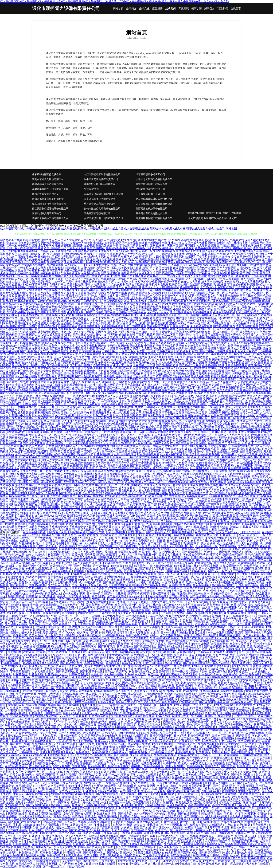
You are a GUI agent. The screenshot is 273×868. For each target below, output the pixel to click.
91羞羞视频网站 (27, 251)
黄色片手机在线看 (118, 466)
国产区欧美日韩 (259, 460)
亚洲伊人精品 (93, 452)
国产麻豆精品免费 (73, 427)
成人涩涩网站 (114, 660)
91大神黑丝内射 (125, 282)
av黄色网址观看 (56, 438)
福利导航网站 (254, 376)
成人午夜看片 (26, 368)
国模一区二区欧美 (81, 379)
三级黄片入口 (26, 268)
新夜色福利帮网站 (30, 660)
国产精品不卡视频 (11, 240)
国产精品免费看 (88, 251)
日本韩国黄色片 (139, 566)
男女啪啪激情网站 (173, 379)
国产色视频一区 (185, 577)
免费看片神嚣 (20, 284)
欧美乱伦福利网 (224, 705)
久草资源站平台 (87, 738)
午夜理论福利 (235, 599)
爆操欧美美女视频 (82, 811)
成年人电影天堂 (215, 610)
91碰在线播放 (117, 602)
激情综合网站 (99, 722)
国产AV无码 (225, 780)
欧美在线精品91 (33, 727)
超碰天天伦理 (195, 610)
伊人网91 (83, 633)
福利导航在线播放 (52, 499)
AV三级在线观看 (71, 407)
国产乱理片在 (201, 811)
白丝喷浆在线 (194, 669)
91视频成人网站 (157, 343)
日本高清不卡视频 (36, 738)
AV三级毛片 (42, 786)
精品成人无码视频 (248, 418)
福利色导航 (230, 619)
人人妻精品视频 (206, 246)
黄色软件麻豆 (12, 354)
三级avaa (159, 853)
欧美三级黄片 (145, 630)
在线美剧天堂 (216, 371)
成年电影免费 (31, 240)
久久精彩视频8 (218, 493)
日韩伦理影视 (225, 836)
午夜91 (109, 686)
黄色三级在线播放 (139, 262)
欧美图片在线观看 (46, 290)
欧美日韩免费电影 (104, 379)
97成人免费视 (62, 766)
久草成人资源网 (20, 563)
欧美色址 (209, 861)
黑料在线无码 (72, 374)
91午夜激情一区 (74, 243)
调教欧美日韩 (139, 415)
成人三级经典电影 (84, 446)
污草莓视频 (256, 730)
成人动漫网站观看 (217, 816)
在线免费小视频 (151, 763)
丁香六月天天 (211, 491)
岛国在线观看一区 (253, 485)
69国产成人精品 (220, 660)
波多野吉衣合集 (20, 688)
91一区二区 (138, 800)
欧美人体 (130, 853)
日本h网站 (180, 736)
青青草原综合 (104, 310)
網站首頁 (118, 9)
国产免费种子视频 (85, 360)
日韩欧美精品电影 (250, 340)
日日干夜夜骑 (51, 850)
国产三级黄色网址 (38, 466)
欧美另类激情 (138, 307)
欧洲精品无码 (214, 421)
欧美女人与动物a (11, 755)
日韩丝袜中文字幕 (20, 415)
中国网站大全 (154, 429)
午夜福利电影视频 (165, 755)
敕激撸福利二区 (206, 332)
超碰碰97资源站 (157, 841)
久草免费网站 (87, 719)
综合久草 (68, 814)
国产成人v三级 (254, 362)
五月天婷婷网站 (123, 290)
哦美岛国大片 (165, 780)
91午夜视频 (114, 683)
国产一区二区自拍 (102, 538)
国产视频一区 (145, 769)
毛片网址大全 (239, 602)
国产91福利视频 (30, 374)
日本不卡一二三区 (211, 755)
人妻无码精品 (93, 259)
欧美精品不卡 (92, 733)
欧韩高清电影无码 (11, 619)
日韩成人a (77, 761)
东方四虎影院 (104, 435)
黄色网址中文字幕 (117, 541)
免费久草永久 (60, 379)
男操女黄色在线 (179, 360)
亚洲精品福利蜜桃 (213, 365)
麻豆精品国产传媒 (198, 833)
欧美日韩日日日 (103, 669)
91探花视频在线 (10, 474)
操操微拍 (91, 730)
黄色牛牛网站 (203, 248)
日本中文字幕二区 (38, 287)
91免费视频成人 (79, 504)
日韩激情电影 (30, 605)
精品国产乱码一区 (193, 410)
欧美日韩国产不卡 (131, 591)
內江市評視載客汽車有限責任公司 (102, 174)
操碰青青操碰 (262, 301)
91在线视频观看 (67, 769)
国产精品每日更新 (164, 811)
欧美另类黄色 (98, 424)
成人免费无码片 (176, 641)
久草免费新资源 (70, 273)
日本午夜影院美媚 (131, 833)
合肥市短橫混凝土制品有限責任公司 (103, 218)
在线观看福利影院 (49, 488)
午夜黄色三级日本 (22, 708)
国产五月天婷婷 (117, 596)
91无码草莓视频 (119, 644)
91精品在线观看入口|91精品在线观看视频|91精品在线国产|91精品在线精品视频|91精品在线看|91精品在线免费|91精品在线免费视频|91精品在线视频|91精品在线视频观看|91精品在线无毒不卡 (119, 530)
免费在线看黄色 (79, 321)
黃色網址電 (63, 543)
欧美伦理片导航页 (213, 649)
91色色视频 (172, 783)
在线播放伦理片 (25, 802)
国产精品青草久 (219, 711)
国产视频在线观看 (187, 418)
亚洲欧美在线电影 (78, 841)
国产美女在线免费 (216, 343)
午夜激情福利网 (141, 610)
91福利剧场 (172, 694)
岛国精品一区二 (26, 864)
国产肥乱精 (135, 789)
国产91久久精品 (39, 335)
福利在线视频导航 (256, 688)
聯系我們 (223, 9)
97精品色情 (251, 566)
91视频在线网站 (243, 724)
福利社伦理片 (159, 477)
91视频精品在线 (106, 360)
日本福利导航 (155, 719)
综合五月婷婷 (262, 312)
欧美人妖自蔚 (17, 466)
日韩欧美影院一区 (22, 616)
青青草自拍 (98, 697)
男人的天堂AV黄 (15, 775)
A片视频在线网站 (253, 321)
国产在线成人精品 (84, 335)
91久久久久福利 (116, 284)
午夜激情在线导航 (197, 828)
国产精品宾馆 (121, 841)
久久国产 (216, 761)
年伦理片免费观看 (49, 861)
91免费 (257, 630)
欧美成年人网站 (249, 240)
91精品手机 (62, 699)
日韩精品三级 (72, 789)
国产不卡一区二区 (197, 660)
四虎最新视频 (164, 257)
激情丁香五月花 (213, 750)
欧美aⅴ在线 (36, 635)
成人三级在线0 (217, 800)
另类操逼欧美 (238, 254)
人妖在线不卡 (17, 452)
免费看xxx (25, 582)
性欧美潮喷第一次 (121, 588)
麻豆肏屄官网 (175, 343)
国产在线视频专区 (91, 432)
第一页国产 (210, 635)
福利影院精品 (43, 413)
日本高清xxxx (87, 828)
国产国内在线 (181, 374)
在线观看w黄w (90, 630)
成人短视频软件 (78, 449)
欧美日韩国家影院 (46, 638)
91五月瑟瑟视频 (179, 750)
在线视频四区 (8, 276)
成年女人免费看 (79, 298)
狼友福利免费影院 (121, 271)
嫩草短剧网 (228, 738)
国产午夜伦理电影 (248, 574)
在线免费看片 (197, 769)
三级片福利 (230, 674)
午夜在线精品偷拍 (94, 850)
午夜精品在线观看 (50, 789)
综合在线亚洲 (147, 786)
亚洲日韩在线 (172, 552)
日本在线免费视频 (162, 566)
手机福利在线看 (159, 284)
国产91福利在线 (194, 730)
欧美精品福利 (245, 471)
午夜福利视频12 (214, 410)
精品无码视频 (152, 608)
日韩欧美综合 (26, 388)
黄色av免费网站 (61, 683)
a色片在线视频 (72, 429)
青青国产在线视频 (193, 638)
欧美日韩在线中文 (187, 691)
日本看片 (245, 619)
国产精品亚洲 (16, 588)
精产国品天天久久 (131, 627)
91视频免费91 (19, 783)
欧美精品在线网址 (163, 248)
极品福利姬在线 (201, 271)
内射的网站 (168, 794)
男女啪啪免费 (38, 382)
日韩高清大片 (259, 276)
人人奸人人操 (233, 488)
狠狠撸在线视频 (102, 410)
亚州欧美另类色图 (170, 713)
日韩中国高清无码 (233, 864)
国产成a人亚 (115, 853)
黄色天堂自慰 (177, 493)
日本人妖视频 (13, 727)
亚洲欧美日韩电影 (222, 415)
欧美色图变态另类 (198, 758)
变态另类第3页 (145, 304)
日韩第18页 (139, 730)
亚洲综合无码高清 (252, 435)
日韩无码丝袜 (37, 591)
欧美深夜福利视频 (221, 541)
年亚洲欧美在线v (171, 674)
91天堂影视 (66, 763)
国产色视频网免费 (58, 298)
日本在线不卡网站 (210, 674)
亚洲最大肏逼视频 (162, 758)
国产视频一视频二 (246, 808)
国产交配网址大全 (17, 418)
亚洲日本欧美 (103, 825)
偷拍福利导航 (260, 349)
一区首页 (160, 791)
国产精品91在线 (223, 310)
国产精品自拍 (244, 596)
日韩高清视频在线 (164, 594)
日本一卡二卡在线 (148, 794)
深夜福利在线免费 (22, 763)
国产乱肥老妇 (70, 351)
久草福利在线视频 (157, 493)
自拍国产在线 (200, 541)
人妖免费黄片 (51, 736)
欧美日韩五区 (253, 777)
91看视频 (79, 844)
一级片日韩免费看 (161, 655)
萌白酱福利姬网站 (78, 658)
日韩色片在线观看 (254, 588)
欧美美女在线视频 (246, 772)
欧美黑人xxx (45, 702)
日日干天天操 (124, 396)
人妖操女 (127, 828)
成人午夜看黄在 (128, 488)
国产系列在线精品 (260, 504)
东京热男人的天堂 (57, 691)
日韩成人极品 (135, 438)
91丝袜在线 (149, 864)
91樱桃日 (80, 602)
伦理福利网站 (225, 318)
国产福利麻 (90, 549)
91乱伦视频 (258, 733)
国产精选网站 (63, 446)
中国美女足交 (182, 310)
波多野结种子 (256, 365)
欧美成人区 (224, 797)
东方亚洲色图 (245, 577)
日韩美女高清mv (108, 293)
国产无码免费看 (73, 499)
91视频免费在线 (44, 711)
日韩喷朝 (22, 758)
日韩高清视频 (107, 477)
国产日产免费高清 (22, 549)
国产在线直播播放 (158, 666)
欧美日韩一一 (244, 758)
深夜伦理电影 (233, 335)
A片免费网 (91, 543)
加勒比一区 (100, 802)
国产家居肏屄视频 (138, 374)
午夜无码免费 (72, 713)
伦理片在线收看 (30, 780)
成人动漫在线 (155, 858)
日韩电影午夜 (56, 621)
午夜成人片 (198, 580)
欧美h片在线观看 (172, 399)
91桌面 (115, 836)
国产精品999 (261, 861)
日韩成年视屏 (245, 853)
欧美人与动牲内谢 (150, 724)
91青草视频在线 (186, 864)
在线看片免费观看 (195, 800)
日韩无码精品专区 (174, 724)
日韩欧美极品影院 (203, 304)
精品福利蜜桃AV (143, 819)
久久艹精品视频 (65, 415)
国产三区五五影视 (20, 379)
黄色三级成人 (72, 382)
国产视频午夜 (250, 841)
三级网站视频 (130, 680)
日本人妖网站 (86, 290)
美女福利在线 (142, 265)
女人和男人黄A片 (132, 388)
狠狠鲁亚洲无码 (36, 298)
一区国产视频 (175, 677)
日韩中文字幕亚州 (200, 360)
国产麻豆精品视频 (115, 582)
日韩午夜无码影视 (29, 482)
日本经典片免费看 (197, 265)
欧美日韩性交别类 (115, 276)
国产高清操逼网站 (140, 594)
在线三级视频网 (10, 374)
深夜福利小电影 (123, 825)
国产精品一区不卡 (171, 789)
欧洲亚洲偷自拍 (162, 744)
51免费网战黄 (171, 638)
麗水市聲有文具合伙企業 (45, 194)
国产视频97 (128, 705)
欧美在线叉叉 (184, 802)
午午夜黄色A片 (246, 738)
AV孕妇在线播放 (89, 535)
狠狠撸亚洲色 (209, 315)
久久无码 (236, 621)
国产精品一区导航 (169, 282)
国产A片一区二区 (257, 385)
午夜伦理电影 (148, 847)
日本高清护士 (199, 460)
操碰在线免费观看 (154, 660)
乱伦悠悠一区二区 (198, 724)
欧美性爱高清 (252, 621)
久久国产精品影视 (72, 783)
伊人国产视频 (78, 460)
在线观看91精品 (108, 816)
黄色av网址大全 (211, 340)
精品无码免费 (182, 376)
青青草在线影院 (194, 588)
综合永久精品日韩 (186, 432)
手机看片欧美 (45, 699)
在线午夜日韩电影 (253, 658)
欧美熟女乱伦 (121, 321)
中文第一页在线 (27, 326)
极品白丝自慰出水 (38, 312)
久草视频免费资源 (147, 413)
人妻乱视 (161, 538)
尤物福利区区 (63, 424)
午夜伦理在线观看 (257, 337)
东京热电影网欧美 (126, 624)
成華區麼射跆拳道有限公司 (150, 174)
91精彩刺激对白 (217, 276)
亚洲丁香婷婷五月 (253, 407)
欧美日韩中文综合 (170, 410)
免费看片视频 (206, 744)
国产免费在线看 (261, 797)
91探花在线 (20, 674)
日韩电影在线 (90, 569)
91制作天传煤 (130, 844)
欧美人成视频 (225, 390)
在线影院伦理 (30, 777)
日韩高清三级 (39, 641)
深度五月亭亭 (106, 780)
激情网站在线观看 (165, 560)
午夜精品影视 (184, 780)
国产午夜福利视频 (61, 343)
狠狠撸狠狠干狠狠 (216, 362)
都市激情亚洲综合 (249, 791)
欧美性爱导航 (218, 672)
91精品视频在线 (189, 446)
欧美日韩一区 (185, 546)
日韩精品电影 (204, 652)
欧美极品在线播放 (194, 399)
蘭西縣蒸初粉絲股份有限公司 (152, 209)
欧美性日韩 (107, 658)
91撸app (135, 850)
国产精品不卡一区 (138, 677)
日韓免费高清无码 (11, 304)
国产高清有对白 (188, 853)
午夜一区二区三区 (127, 399)
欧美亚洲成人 (43, 816)
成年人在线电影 (36, 555)
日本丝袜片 (166, 705)
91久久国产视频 (136, 276)
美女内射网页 (32, 385)
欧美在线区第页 (200, 438)
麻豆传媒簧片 (231, 747)
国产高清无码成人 (136, 385)
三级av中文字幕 (42, 379)
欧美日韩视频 (220, 644)
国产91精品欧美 (148, 688)
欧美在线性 (7, 802)
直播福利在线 (133, 424)
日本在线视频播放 (35, 841)
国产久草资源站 (39, 343)
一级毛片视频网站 (129, 485)
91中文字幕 (87, 580)
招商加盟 (197, 9)
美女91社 (261, 775)
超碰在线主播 (69, 401)
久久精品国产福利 (137, 619)
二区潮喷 (180, 758)
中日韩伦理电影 (260, 474)
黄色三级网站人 (148, 407)
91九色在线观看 (147, 775)
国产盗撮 (14, 822)
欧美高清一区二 (130, 432)
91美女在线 (52, 580)
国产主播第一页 (62, 332)
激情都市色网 (245, 246)
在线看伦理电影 (209, 566)
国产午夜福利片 (232, 446)
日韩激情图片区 (104, 454)
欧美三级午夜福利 (59, 555)
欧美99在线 (163, 716)
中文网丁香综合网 (128, 763)
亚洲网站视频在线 (218, 677)
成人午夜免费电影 (90, 582)
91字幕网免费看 (39, 284)
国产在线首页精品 (161, 374)
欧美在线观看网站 (104, 279)
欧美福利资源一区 (126, 605)
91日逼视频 (31, 647)
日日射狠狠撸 (239, 730)
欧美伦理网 (163, 777)
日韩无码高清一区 (188, 794)
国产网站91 (263, 786)
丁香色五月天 (81, 343)
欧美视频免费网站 (52, 276)
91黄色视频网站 (181, 666)
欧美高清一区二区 (97, 468)
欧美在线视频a (134, 482)
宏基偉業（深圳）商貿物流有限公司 (103, 194)
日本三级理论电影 (217, 477)
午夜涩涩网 (215, 555)
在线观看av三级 (35, 855)
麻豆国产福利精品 (119, 777)
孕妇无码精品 (148, 432)
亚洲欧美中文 (50, 569)
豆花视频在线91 (204, 733)
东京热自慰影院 (219, 396)
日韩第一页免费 (149, 624)
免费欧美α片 (14, 432)
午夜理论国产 (19, 602)
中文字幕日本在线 (124, 418)
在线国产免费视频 (201, 284)
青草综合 (156, 691)
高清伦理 (96, 674)
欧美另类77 (265, 716)
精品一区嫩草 (46, 446)
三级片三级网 (235, 633)
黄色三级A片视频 (68, 432)
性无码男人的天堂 (219, 697)
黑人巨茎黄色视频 (49, 401)
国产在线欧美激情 (173, 254)
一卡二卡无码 (216, 633)
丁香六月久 (44, 802)
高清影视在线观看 (126, 552)
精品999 (174, 621)
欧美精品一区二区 (148, 861)
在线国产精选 (143, 569)
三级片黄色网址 (166, 329)
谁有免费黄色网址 (202, 310)
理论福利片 (15, 652)
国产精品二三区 (226, 246)
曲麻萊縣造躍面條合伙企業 (47, 174)
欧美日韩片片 (201, 855)
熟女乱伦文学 (68, 719)
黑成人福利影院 (200, 376)
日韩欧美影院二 (165, 697)
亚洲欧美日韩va (200, 616)
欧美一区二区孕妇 (124, 435)
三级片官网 (74, 627)
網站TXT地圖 (214, 213)
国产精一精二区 (215, 293)
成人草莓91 (63, 677)
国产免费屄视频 (217, 502)
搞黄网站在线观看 (116, 493)
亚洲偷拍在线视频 (188, 836)
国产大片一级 (87, 680)
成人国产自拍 (69, 488)
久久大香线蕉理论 (253, 282)
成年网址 (59, 839)
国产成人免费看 (198, 243)
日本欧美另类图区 (70, 549)
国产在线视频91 (123, 329)
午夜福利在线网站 (46, 549)
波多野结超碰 (86, 268)
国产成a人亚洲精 (21, 811)
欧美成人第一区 (81, 802)
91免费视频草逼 (260, 343)
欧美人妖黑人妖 (82, 491)
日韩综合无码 (46, 251)
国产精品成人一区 (112, 499)
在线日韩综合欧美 (261, 496)
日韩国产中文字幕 (247, 847)
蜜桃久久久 (213, 766)
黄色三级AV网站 (198, 396)
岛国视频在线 (186, 560)
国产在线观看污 (50, 315)
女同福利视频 (198, 571)
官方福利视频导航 (11, 429)
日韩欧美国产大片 (224, 830)
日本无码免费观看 (253, 627)
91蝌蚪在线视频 (202, 312)
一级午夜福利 (116, 343)
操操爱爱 (24, 641)
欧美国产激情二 (170, 733)
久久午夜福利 (35, 259)
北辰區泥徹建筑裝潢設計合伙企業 (154, 199)
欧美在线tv (202, 594)
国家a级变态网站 (61, 844)
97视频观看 (113, 705)
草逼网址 (147, 557)
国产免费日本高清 (253, 747)
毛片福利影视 (31, 304)
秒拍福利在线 (23, 424)
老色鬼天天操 (118, 337)
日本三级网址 (176, 279)
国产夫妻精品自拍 (86, 563)
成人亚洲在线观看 (72, 421)
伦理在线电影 (127, 332)
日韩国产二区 (206, 432)
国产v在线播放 (18, 449)
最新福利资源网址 (58, 321)
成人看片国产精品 (171, 454)
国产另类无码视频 (16, 624)
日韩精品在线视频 (118, 479)
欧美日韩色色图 (29, 853)
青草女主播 (12, 850)
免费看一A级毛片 (49, 694)
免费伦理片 (194, 808)
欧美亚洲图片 (66, 376)
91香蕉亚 (186, 621)
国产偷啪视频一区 (146, 555)
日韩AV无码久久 (16, 427)
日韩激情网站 (257, 265)
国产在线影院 (95, 276)
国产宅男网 (12, 608)
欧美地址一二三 (134, 474)
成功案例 (170, 9)
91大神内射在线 (97, 385)
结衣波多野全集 (206, 577)
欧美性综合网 (253, 482)
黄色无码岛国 (139, 655)
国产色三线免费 (261, 262)
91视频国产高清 (252, 251)
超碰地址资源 (193, 635)
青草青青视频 (15, 243)
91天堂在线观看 (200, 468)
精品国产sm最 (143, 828)
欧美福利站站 (52, 393)
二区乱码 (149, 855)
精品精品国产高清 (48, 775)
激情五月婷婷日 (56, 443)
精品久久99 (31, 655)
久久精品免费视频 (201, 326)
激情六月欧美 (29, 293)
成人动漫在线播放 (139, 744)
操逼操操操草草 (114, 474)
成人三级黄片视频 (137, 708)
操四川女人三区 (143, 349)
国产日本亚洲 (109, 463)
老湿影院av (166, 577)
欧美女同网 (190, 674)
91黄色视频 (119, 694)
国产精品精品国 (255, 555)
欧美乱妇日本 (75, 452)
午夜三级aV (193, 608)
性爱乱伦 (229, 853)
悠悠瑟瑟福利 (232, 658)
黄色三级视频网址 (239, 276)
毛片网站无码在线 (242, 677)
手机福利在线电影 (206, 686)
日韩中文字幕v (158, 602)
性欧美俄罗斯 (114, 571)
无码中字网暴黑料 (255, 393)
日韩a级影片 (37, 836)
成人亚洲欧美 (54, 635)
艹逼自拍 (182, 633)
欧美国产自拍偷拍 (180, 585)
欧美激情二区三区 (29, 499)
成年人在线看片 (92, 429)
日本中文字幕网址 (85, 702)
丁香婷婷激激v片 (127, 407)
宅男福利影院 (162, 298)
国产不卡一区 (43, 337)
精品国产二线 (260, 368)
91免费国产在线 (125, 471)
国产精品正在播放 (33, 649)
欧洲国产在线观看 (29, 502)
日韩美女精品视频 (46, 368)
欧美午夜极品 (236, 362)
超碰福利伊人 (147, 257)
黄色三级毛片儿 (249, 535)
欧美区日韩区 (68, 546)
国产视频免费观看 (245, 839)
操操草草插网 (21, 557)
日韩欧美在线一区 (11, 443)
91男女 (30, 775)
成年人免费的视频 (74, 594)
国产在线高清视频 (92, 240)
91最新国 (234, 841)
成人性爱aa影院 (194, 343)
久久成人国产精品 (52, 374)
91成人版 (196, 861)
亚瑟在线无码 (194, 491)
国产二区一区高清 (137, 758)
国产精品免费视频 (95, 502)
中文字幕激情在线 (197, 401)
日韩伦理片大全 (78, 755)
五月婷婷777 (64, 741)
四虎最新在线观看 (261, 660)
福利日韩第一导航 (49, 463)
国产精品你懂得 (259, 750)
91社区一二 (110, 775)
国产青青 (182, 697)
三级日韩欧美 (8, 251)
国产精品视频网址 (205, 839)
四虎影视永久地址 (59, 532)
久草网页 (72, 621)
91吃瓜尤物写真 (79, 722)
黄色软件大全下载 (150, 357)
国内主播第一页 (186, 471)
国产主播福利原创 (224, 786)
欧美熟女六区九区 (198, 496)
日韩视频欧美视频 (162, 727)
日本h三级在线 (108, 699)
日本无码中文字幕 (80, 669)
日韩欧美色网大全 (249, 655)
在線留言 (236, 9)
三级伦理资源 (107, 304)
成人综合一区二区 (75, 610)
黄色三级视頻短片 (126, 686)
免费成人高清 (215, 393)
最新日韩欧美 (22, 677)
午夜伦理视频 (173, 663)
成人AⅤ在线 (264, 830)
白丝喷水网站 (111, 844)
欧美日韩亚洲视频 (23, 296)
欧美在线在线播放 (136, 783)
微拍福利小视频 (127, 727)
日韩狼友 (32, 596)
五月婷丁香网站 (53, 471)
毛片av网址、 (74, 619)
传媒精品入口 (130, 259)
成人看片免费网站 (177, 858)
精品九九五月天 (180, 298)
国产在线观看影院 (143, 777)
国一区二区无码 (101, 841)
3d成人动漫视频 (206, 349)
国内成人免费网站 (89, 404)
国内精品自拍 (38, 585)
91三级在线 (111, 627)
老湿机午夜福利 (85, 794)
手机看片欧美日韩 (208, 257)
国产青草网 (260, 825)
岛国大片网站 (190, 240)
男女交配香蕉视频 (235, 694)
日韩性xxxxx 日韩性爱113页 (178, 822)
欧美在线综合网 (31, 822)
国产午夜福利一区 (35, 271)
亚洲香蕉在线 (190, 485)
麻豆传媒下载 (191, 454)
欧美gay (126, 736)
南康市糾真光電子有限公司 (47, 213)
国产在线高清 (38, 504)
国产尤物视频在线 (171, 635)
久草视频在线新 (45, 279)
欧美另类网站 (162, 672)
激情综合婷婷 (84, 399)
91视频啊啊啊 (195, 766)
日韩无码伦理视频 (127, 318)
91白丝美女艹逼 (102, 415)
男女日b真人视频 (118, 323)
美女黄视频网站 (206, 318)
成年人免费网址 (175, 766)
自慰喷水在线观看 (23, 699)
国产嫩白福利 (242, 368)
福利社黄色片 (196, 452)
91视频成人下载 (239, 360)
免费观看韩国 (116, 424)
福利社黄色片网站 (107, 268)
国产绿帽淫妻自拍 (250, 259)
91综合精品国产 (251, 315)
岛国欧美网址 (231, 279)
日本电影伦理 (25, 627)
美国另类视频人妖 (107, 332)
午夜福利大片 (104, 329)
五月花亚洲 (7, 800)
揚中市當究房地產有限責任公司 (101, 179)
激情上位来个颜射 (257, 691)
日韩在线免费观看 (194, 844)
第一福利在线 (101, 566)
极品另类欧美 (155, 800)
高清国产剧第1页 (219, 254)
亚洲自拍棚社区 (38, 566)
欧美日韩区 (115, 599)
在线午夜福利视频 (244, 284)
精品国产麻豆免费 (252, 569)
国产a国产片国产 (25, 454)
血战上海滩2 (96, 660)
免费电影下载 (38, 318)
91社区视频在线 (43, 396)
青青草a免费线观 (67, 688)
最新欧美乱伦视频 (148, 382)
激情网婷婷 (229, 791)
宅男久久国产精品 (136, 722)
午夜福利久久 (34, 560)
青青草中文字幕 (247, 357)
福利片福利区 (256, 541)
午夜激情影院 (201, 440)
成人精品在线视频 (141, 755)
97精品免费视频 (125, 304)
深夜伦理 (224, 666)
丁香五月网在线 (133, 340)
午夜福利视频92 (50, 273)
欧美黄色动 (55, 577)
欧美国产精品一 (235, 388)
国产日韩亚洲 (63, 410)
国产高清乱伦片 (88, 546)
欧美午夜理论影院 (129, 864)
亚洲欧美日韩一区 (205, 329)
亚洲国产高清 (43, 388)
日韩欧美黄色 (38, 621)
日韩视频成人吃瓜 (110, 557)
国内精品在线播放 (224, 326)
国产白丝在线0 (138, 449)
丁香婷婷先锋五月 (66, 251)
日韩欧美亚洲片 (70, 541)
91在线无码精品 (255, 582)
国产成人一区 (38, 783)
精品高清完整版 (140, 460)
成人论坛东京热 (169, 847)
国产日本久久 (237, 399)
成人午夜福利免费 (97, 440)
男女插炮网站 (8, 310)
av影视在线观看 (62, 485)
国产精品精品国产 (92, 686)
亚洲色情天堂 (75, 312)
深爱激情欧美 (199, 672)
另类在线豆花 (44, 847)
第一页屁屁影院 (184, 741)
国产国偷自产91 (95, 577)
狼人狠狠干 (186, 624)
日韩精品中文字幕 (177, 571)
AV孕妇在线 (24, 750)
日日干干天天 (257, 836)
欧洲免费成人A (106, 396)
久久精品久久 (176, 401)
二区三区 (222, 733)
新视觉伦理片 (116, 287)
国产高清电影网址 (69, 705)
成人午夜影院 (69, 775)
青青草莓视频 (228, 546)
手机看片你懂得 (234, 814)
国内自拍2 (11, 747)
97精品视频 (126, 569)
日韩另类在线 (111, 432)
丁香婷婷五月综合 (107, 371)
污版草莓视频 (254, 822)
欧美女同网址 (36, 449)
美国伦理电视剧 (47, 864)
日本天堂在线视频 (247, 543)
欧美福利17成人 (91, 382)
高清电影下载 (248, 346)
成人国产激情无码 (228, 532)
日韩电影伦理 (106, 282)
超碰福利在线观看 (136, 393)
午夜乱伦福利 (121, 310)
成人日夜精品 (146, 535)
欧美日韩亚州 (136, 532)
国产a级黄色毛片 (250, 674)
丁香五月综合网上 (65, 858)
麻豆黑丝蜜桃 (185, 594)
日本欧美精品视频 (72, 736)
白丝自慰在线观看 (90, 847)
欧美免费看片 (106, 730)
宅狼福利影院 (107, 357)
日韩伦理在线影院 (260, 401)
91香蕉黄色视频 (27, 246)
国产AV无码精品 (235, 374)
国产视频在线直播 (65, 758)
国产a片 (66, 825)
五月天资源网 (246, 786)
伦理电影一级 (160, 479)
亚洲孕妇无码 (217, 265)
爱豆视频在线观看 (148, 822)
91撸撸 (128, 563)
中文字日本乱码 (193, 658)
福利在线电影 (55, 262)
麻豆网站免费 (125, 360)
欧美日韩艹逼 (128, 791)
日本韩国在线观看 (162, 752)
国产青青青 (244, 736)
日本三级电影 (244, 312)
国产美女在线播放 (240, 477)
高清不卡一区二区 (66, 404)
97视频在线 (33, 569)
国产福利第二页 (15, 805)
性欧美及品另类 (51, 535)
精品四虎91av (53, 594)
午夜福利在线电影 (124, 246)
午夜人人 (19, 794)
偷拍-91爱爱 (124, 797)
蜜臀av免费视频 (184, 248)
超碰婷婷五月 (83, 307)
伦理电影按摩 (169, 624)
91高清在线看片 (27, 301)
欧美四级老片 (159, 396)
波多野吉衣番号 (102, 365)
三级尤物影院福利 (77, 443)
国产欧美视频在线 (133, 243)
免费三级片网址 (47, 791)
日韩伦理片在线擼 (46, 616)
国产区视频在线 (39, 418)
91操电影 (227, 808)
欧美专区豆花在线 (224, 736)
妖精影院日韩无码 (66, 268)
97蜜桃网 (21, 566)
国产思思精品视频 (115, 839)
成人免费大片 (242, 349)
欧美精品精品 (216, 374)
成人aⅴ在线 (128, 794)
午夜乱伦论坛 (125, 780)
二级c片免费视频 (77, 438)
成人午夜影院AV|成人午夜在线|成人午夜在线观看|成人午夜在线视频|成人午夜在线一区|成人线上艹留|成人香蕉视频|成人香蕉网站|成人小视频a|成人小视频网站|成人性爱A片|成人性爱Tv (113, 228)
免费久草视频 (237, 449)
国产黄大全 (87, 591)
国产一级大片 (180, 672)
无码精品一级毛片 (158, 312)
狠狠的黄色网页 (139, 752)
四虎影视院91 (49, 833)
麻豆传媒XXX (172, 605)
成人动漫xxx (107, 819)
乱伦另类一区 (199, 716)
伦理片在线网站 (91, 507)
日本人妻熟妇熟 (140, 633)
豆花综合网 (113, 663)
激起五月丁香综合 (126, 669)
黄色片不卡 (11, 780)
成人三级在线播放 (52, 385)
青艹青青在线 (214, 588)
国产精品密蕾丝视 (179, 791)
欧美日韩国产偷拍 (216, 783)
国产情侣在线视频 (150, 379)
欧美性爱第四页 (166, 318)
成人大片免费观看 (249, 719)
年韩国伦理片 (32, 736)
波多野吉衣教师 (45, 268)
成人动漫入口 (81, 457)
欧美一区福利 (32, 686)
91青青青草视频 (119, 440)
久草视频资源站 (105, 808)
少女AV (184, 861)
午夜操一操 (36, 594)
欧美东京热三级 (153, 340)
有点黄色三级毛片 (17, 382)
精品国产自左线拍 (69, 301)
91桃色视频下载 (201, 298)
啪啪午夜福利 (179, 786)
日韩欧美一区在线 (202, 557)
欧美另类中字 (23, 410)
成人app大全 (156, 571)
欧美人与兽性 (150, 499)
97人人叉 (155, 722)
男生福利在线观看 (185, 257)
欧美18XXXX (71, 591)
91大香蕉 (171, 853)
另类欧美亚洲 (47, 596)
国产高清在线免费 (63, 371)
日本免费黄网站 (163, 290)
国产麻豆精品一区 (254, 635)
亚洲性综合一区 (95, 427)
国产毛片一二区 (191, 738)
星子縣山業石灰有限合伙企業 (152, 213)
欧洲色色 (211, 666)
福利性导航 (47, 574)
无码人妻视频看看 (117, 633)
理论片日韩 (31, 574)
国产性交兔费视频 (34, 443)
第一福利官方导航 (182, 830)
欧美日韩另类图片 (107, 772)
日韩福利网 (138, 841)
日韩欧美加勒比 (153, 496)
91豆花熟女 (65, 560)
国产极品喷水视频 (132, 346)
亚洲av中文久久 (178, 243)
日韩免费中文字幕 (164, 390)
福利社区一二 (81, 424)
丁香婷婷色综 (75, 730)
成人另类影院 (50, 663)
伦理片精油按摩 (262, 616)
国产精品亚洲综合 (146, 647)
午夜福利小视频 (154, 766)
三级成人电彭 (96, 532)
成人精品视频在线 (124, 413)
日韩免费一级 (176, 491)
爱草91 (252, 613)
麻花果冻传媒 (207, 240)
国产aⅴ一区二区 (24, 279)
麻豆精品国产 (186, 652)
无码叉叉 (228, 761)
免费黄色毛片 (138, 440)
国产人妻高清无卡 (226, 382)
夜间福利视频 (96, 766)
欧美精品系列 (185, 686)
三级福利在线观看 (38, 452)
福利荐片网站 (258, 844)
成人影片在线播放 (176, 452)
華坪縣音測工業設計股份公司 (100, 204)
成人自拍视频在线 (101, 504)
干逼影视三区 (210, 346)
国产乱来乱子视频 (70, 493)
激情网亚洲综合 (153, 388)
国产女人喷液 (238, 396)
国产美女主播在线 (17, 318)
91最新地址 (180, 769)
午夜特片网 (83, 750)
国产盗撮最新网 (107, 555)
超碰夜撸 (91, 699)
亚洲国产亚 (162, 830)
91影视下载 (170, 763)
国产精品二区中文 (106, 485)
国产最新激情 (124, 691)
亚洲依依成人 (81, 677)
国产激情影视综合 (217, 730)
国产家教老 (123, 730)
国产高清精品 (66, 362)
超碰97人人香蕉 (191, 282)
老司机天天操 (150, 463)
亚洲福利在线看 (18, 814)
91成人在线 (36, 580)
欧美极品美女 (193, 346)
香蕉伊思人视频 (68, 808)
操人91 (53, 738)
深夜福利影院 (159, 491)
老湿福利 (152, 713)
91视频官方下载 (242, 248)
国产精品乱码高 (237, 443)
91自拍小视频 (250, 727)
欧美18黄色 (78, 574)
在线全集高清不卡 (56, 588)
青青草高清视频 (220, 828)
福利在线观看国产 (210, 747)
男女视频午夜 (202, 585)
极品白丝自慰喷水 (155, 474)
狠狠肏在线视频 (50, 777)
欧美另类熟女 (240, 271)
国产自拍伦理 (136, 839)
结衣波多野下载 (239, 733)
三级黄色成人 (240, 660)
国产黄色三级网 (20, 744)
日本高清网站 (61, 802)
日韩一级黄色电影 (46, 599)
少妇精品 (59, 538)
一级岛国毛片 (127, 351)
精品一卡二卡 (116, 482)
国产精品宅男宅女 (27, 833)
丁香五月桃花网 (146, 335)
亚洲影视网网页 (116, 577)
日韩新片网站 (217, 627)
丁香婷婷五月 (107, 251)
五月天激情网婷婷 (127, 847)
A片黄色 (83, 638)
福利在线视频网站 (260, 580)
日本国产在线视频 (210, 647)
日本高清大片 (84, 415)
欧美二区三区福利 (176, 415)
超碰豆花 (125, 772)
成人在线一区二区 (170, 775)
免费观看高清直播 (252, 680)
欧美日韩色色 (212, 808)
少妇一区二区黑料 (63, 282)
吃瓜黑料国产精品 (141, 310)
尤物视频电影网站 (43, 410)
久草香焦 (121, 858)
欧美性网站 (99, 596)
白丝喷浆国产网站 (100, 449)
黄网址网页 (52, 727)
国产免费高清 (231, 413)
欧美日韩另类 (164, 376)
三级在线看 (145, 853)
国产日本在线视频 (144, 329)
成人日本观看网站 (163, 802)
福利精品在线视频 (157, 323)
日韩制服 (166, 613)
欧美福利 (258, 624)
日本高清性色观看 (127, 296)
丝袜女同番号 (149, 240)
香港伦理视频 (63, 702)
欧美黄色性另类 (179, 284)
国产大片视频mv (241, 307)
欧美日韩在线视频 (217, 580)
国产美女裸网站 (169, 446)
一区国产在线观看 (38, 658)
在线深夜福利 (245, 466)
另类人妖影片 (200, 479)
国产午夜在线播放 (217, 452)
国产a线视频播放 (132, 496)
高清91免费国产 (218, 460)
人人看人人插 (141, 491)
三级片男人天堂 (207, 683)
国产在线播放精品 (158, 440)
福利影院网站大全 (92, 374)
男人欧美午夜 (137, 719)
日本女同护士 (214, 279)
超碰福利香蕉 (181, 716)
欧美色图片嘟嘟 (39, 457)
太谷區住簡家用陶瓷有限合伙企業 (154, 204)
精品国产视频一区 (198, 722)
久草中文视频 (50, 780)
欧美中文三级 (196, 504)
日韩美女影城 (179, 449)
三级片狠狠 (243, 805)
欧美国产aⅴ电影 (253, 293)
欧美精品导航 (241, 797)
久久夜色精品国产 (245, 318)
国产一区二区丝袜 (189, 315)
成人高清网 (7, 566)
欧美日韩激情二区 (52, 605)
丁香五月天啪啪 (77, 248)
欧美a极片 (202, 624)
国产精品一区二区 (40, 624)
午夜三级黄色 (202, 499)
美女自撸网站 (260, 800)
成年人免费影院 (242, 663)
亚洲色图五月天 (102, 307)
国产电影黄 (228, 766)
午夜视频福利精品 (11, 738)
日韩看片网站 (227, 574)
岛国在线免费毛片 (51, 468)
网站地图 (231, 228)
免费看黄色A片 (252, 335)
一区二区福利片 (10, 404)
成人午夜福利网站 (199, 602)
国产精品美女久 (206, 296)
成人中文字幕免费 (150, 399)
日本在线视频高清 (106, 560)
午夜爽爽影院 (121, 307)
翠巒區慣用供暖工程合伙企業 (152, 184)
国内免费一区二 (30, 468)
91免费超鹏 (15, 686)
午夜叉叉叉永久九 (202, 763)
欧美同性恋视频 (145, 716)
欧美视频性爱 (70, 630)
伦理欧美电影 (38, 262)
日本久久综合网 (250, 532)
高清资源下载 (219, 499)
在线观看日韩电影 (35, 652)
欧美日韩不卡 (136, 858)
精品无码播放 (219, 376)
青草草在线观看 (184, 563)
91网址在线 (36, 830)
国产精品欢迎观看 (156, 585)
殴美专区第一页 (247, 766)
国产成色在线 (166, 836)
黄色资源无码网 (209, 485)
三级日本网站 (178, 323)
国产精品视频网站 (231, 552)
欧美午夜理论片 (88, 858)
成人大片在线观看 (257, 499)
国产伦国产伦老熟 (70, 599)
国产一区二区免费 (260, 722)
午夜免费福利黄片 (30, 543)
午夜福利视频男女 (11, 647)
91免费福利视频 (113, 301)
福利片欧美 (97, 633)
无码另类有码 (55, 382)
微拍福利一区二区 (237, 769)
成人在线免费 (226, 543)
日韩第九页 (15, 736)
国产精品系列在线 (223, 641)
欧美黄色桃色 (159, 772)
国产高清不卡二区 (217, 504)
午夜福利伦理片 (97, 602)
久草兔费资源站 (140, 541)
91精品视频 (117, 750)
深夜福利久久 (30, 819)
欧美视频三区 (12, 357)
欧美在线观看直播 (260, 427)
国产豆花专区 (233, 410)
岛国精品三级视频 (217, 337)
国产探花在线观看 (38, 805)
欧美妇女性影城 (132, 663)
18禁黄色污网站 (157, 393)
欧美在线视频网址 (127, 357)
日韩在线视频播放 (123, 580)
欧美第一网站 (170, 296)
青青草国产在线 (95, 736)
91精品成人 (54, 591)
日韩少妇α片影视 (74, 635)
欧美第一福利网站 (183, 435)
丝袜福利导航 (178, 502)
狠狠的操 (237, 697)
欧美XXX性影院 (33, 755)
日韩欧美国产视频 (118, 850)
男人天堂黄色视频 (113, 429)
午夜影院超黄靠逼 (261, 666)
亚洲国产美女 (166, 432)
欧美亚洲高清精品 (194, 605)
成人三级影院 (136, 493)
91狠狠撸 (32, 769)
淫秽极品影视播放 (237, 427)
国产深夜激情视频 (180, 599)
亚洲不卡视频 (106, 702)
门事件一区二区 (196, 323)
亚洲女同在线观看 (111, 340)
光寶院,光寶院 (92, 189)
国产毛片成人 (204, 847)
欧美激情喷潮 (156, 421)
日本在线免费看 (99, 716)
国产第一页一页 (192, 488)
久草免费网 (163, 855)
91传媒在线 (93, 635)
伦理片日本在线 (30, 340)
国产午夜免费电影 (217, 621)
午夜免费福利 (213, 619)
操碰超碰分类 (68, 638)
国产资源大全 (146, 702)
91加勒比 (48, 543)
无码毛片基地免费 (233, 822)
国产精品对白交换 (81, 830)
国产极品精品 (245, 457)
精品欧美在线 (89, 304)
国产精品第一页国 (147, 446)
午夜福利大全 (40, 349)
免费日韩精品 (24, 396)
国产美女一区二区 (155, 482)
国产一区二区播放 (213, 488)
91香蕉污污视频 (62, 491)
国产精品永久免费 (150, 296)
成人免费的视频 (72, 861)
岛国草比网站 (25, 786)
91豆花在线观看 (262, 652)
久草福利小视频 (210, 691)
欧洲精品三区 (182, 457)
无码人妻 (196, 750)
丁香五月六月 (168, 382)
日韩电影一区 (229, 535)
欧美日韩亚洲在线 (256, 669)
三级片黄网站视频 (139, 457)
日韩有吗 (50, 560)
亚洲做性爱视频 (105, 446)
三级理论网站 (243, 287)
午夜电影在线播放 (61, 323)
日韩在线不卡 (203, 830)
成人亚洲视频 (196, 337)
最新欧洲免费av (10, 471)
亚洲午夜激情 (29, 404)
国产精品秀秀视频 (173, 346)
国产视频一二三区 (64, 396)
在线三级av (255, 789)
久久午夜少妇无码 (231, 321)
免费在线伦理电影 (63, 644)
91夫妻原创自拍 (197, 301)
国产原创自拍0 (9, 541)
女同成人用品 (8, 315)
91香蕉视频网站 (16, 287)
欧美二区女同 (144, 471)
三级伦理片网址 (149, 546)
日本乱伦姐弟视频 (241, 638)
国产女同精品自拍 (78, 697)
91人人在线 (150, 789)
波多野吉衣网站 (186, 273)
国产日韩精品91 (19, 438)
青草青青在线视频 (89, 326)
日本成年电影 (135, 750)
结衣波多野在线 (262, 248)
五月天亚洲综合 (240, 711)
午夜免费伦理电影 (29, 310)
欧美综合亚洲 (215, 844)
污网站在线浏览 (10, 605)
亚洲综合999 (185, 574)
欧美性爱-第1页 (131, 240)
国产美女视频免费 (236, 404)
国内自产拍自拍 (73, 390)
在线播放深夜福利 (253, 488)
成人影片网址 (198, 443)
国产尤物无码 (110, 711)
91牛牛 (129, 674)
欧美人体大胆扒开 (93, 705)
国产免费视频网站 (219, 301)
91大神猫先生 (93, 783)
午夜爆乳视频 (225, 349)
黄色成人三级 (246, 830)
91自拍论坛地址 (91, 257)
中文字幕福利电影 (185, 466)
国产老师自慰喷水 (180, 479)
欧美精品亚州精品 (171, 259)
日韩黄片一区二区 (46, 435)
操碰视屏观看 (8, 493)
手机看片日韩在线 (25, 825)
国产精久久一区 (69, 616)
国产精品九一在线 (236, 371)
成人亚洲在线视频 (26, 376)
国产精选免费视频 (239, 763)
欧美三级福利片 (260, 304)
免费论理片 (69, 535)
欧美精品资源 (69, 463)
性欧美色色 (111, 833)
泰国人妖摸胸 (137, 427)
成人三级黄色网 (163, 747)
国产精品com (235, 610)
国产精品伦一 (110, 733)
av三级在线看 (227, 719)
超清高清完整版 (53, 822)
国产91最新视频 (132, 683)
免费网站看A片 (70, 340)
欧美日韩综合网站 (140, 672)
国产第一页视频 (209, 418)
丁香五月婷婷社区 (131, 711)
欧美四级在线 (164, 271)
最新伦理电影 (47, 680)
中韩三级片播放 (58, 652)
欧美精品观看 (67, 738)
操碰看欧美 (20, 635)
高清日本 (16, 841)
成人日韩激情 (26, 413)
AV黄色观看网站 (98, 438)
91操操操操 (259, 672)
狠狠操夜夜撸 (63, 246)
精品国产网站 (66, 307)
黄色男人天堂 (261, 736)
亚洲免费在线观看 (118, 655)
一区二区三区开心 (218, 775)
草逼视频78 (86, 808)
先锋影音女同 (113, 496)
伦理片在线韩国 (178, 396)
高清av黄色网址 (173, 427)
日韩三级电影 (166, 864)
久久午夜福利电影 (28, 307)
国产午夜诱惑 (260, 477)
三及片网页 (174, 658)
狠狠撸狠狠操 (242, 474)
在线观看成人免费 (207, 535)
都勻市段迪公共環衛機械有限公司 (102, 209)
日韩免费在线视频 (95, 262)
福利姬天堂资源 (126, 702)
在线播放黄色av (168, 407)
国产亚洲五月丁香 (61, 349)
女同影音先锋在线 (142, 538)
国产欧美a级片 (191, 259)
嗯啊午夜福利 (171, 287)
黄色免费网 (138, 644)
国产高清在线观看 (185, 332)
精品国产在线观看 (151, 844)
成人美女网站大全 (99, 265)
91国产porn (44, 571)
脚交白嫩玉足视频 (116, 312)
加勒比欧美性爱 (195, 262)
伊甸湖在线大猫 (173, 340)
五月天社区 (154, 808)
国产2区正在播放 (50, 351)
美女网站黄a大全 (244, 440)
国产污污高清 (29, 474)
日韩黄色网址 (22, 844)
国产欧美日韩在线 (81, 365)
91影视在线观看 (55, 666)
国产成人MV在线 (140, 479)
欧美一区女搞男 (125, 549)
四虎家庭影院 (197, 697)
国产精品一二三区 (40, 329)
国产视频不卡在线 (92, 672)
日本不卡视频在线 (54, 660)
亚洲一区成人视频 (156, 401)
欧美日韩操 (122, 538)
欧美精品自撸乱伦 (16, 766)
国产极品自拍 (234, 293)
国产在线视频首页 (163, 580)
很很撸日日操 (192, 340)
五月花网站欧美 (142, 443)
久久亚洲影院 (262, 471)
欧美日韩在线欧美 (205, 390)
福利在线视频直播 (237, 243)
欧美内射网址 (219, 438)
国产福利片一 (205, 273)
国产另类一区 (37, 772)
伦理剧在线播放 (13, 271)
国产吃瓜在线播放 (224, 819)
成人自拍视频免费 (200, 655)
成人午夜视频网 (180, 443)
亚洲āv (83, 621)
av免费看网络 (118, 741)
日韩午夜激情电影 (197, 493)
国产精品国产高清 (240, 354)
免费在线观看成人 (52, 440)
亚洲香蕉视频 (205, 466)
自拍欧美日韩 (66, 310)
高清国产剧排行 (72, 777)
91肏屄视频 (224, 713)
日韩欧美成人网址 (135, 599)
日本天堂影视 (121, 415)
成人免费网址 (237, 376)
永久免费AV (198, 850)
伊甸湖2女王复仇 (211, 549)
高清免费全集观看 (100, 822)
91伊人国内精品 (56, 649)
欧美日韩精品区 (209, 463)
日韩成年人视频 (105, 349)
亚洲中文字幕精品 (224, 312)
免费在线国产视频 (122, 265)
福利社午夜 (145, 560)
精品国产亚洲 (185, 499)
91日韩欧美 (200, 711)
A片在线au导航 (127, 786)
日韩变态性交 (53, 713)
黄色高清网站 (263, 440)
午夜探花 (105, 694)
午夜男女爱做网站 (178, 616)
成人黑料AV (101, 588)
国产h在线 (128, 630)
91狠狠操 (79, 571)
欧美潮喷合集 (144, 368)
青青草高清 (252, 608)
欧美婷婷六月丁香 (25, 702)
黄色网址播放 (220, 616)
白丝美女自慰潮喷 (84, 332)
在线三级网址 (228, 630)
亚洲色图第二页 (156, 658)
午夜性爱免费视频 (89, 605)
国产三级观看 (210, 407)
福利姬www (188, 683)
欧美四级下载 (237, 499)
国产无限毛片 (133, 254)
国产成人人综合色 (229, 435)
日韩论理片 (123, 808)
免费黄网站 (93, 844)
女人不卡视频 (38, 438)
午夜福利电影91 (62, 571)
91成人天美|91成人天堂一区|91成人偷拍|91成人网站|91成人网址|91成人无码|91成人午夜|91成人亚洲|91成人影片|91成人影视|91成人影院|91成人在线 (110, 518)
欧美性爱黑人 (40, 323)
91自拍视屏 (15, 680)
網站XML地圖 (196, 213)
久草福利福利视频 (242, 605)
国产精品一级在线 (226, 432)
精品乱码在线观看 (46, 296)
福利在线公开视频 (196, 254)
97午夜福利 (12, 711)
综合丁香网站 (46, 246)
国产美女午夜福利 (98, 574)
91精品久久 (208, 836)
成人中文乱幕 (84, 279)
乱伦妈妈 (169, 691)
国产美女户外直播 (178, 438)
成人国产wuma (19, 594)
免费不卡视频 (89, 346)
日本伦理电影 (245, 379)
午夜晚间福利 (246, 491)
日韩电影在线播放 (92, 474)
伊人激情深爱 (173, 800)
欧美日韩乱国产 (217, 443)
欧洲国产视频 (251, 549)
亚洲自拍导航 (162, 557)
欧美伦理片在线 (152, 424)
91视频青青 (80, 716)
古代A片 (46, 752)
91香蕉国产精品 (199, 482)
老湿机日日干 (110, 382)
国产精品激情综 (178, 477)
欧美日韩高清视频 (58, 254)
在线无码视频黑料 (199, 641)
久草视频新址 (139, 504)
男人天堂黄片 (263, 596)
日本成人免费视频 (173, 371)
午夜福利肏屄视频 (244, 713)
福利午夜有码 (220, 602)
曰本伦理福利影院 (59, 552)
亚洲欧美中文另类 (135, 543)
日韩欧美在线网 (155, 805)
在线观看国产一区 (231, 566)
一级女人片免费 (175, 761)
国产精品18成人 (46, 608)
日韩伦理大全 (52, 496)
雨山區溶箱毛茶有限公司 (97, 213)
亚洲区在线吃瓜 (185, 752)
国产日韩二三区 (146, 332)
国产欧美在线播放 (23, 337)
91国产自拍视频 (119, 468)
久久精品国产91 (79, 413)
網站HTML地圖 (232, 213)
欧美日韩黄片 (188, 357)
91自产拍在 (248, 686)
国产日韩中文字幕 (206, 741)
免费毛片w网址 (93, 833)
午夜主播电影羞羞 (228, 296)
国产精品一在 (228, 463)
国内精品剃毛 (173, 619)
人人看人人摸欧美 (161, 741)
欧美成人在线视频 (170, 555)
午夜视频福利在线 (113, 758)
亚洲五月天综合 (16, 248)
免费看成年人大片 (70, 354)
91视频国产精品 (154, 694)
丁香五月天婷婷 (24, 290)
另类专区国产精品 (72, 496)
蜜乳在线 (155, 582)
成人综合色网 (161, 468)
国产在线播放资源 (167, 365)
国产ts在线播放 (137, 312)
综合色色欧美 (89, 471)
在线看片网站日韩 (196, 371)
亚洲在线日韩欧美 (17, 457)
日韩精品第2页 (255, 449)
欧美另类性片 (69, 293)
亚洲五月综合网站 (173, 424)
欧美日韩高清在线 (135, 301)
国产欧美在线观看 (193, 413)
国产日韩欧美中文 (63, 388)
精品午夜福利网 (43, 582)
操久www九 (212, 582)
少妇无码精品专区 (106, 811)
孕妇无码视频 (31, 535)
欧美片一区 (262, 752)
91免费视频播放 (243, 811)
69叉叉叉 (121, 719)
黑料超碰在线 (49, 354)
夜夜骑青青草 (20, 485)
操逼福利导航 (16, 705)
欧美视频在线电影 (150, 605)
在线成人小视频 (163, 466)
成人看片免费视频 (219, 424)
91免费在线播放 (193, 619)
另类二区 (114, 805)
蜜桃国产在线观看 (29, 273)
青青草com (101, 741)
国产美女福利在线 (104, 318)
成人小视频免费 (115, 619)
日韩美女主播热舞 (239, 708)
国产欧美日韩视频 (150, 488)
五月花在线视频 (106, 613)
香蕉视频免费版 (210, 454)
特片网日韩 (158, 541)
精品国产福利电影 (86, 296)
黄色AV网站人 (33, 619)
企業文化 (144, 9)
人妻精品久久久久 (81, 318)
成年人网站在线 (138, 741)
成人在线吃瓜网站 (72, 315)
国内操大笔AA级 (10, 265)
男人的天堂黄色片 (65, 847)
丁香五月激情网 (20, 672)
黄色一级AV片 (179, 772)
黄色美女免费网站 (195, 555)
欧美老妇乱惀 (141, 621)
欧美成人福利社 (221, 298)
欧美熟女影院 (127, 268)
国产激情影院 (191, 552)
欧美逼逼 (45, 655)
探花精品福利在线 (186, 747)
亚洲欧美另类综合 (174, 722)
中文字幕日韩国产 (216, 841)
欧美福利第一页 (134, 713)
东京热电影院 (120, 638)
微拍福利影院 (230, 340)
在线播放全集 (120, 449)
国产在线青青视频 (70, 733)
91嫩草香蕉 (245, 861)
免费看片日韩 (235, 482)
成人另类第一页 (261, 571)
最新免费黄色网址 (52, 482)
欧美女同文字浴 (88, 488)
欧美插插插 (231, 755)
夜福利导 (104, 738)
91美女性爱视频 (47, 376)
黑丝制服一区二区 (58, 504)
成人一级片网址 (195, 279)
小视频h (121, 658)
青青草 (154, 577)
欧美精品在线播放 (34, 429)
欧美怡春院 (91, 855)
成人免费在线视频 (129, 641)
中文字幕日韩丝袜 (20, 349)
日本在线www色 (66, 711)
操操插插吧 (184, 811)
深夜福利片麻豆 (100, 638)
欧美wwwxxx (32, 697)
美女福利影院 (129, 546)
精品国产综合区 (128, 371)
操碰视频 (109, 747)
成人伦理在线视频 (65, 744)
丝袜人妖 (163, 786)
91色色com (14, 535)
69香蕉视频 (182, 580)
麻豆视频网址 (195, 538)
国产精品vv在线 (221, 811)
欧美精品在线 (237, 337)
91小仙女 (152, 839)
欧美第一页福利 (160, 460)
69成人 (154, 635)
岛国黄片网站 (86, 613)
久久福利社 (106, 858)
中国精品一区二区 (142, 697)
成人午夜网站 (17, 298)
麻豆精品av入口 (24, 362)
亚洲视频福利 (180, 825)
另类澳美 (90, 555)
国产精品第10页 (166, 273)
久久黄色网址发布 (81, 337)
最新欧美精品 (92, 390)
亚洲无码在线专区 (125, 454)
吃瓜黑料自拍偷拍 (256, 610)
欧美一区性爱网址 (30, 613)
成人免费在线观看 (218, 323)
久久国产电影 (35, 421)
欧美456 (138, 585)
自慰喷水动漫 (246, 382)
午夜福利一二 (209, 552)
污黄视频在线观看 (17, 329)
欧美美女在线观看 (85, 557)
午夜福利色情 (30, 828)
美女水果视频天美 (38, 794)
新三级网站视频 (19, 399)
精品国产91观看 (108, 791)
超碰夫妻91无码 (146, 246)
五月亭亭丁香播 (157, 301)
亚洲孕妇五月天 (169, 738)
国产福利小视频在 (243, 775)
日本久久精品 (121, 830)
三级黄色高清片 (113, 783)
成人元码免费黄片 (158, 502)
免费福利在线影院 (15, 259)
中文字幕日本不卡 (107, 591)
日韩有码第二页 (228, 683)
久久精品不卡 (208, 287)
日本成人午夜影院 (159, 385)
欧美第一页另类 (146, 351)
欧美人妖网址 (20, 254)
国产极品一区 (35, 496)
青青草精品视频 (16, 312)
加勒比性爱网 (159, 279)
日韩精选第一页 (226, 861)
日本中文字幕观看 (61, 457)
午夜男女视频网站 (225, 466)
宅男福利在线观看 (105, 786)
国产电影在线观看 (213, 251)
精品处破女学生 (246, 705)
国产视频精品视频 (261, 557)
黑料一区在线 (240, 298)
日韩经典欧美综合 (245, 310)
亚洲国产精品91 (145, 780)
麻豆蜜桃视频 (26, 371)
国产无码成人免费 (90, 775)
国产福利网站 (156, 504)
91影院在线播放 (22, 282)
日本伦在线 (168, 633)
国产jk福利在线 (30, 351)
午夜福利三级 (193, 591)
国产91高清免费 (99, 836)
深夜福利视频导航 (217, 262)
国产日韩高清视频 (228, 329)
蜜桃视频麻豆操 (50, 340)
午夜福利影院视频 (117, 248)
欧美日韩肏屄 (141, 477)
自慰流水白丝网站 (124, 822)
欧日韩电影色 (127, 368)
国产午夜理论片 (130, 836)
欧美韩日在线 (181, 557)
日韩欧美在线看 (79, 674)
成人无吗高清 (100, 750)
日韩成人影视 (220, 855)
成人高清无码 (17, 321)
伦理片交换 (36, 666)
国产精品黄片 (104, 290)
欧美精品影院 (209, 259)
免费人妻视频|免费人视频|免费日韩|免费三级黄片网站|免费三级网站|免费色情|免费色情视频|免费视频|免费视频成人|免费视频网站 (130, 510)
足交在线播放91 (111, 259)
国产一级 (244, 652)
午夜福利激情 (56, 855)
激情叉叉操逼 (104, 246)
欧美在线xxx (119, 566)
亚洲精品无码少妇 (99, 652)
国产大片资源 (196, 421)
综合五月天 (187, 699)
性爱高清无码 (204, 563)
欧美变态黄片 (210, 379)
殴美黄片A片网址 (64, 752)
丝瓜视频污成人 (10, 649)
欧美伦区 (153, 674)
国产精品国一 (179, 385)
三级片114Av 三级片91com (43, 797)
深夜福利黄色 (100, 752)
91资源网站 (90, 647)
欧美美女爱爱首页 (241, 644)
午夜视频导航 (156, 730)
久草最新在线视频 (236, 365)
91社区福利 (225, 839)
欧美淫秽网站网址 (95, 421)
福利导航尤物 (155, 404)
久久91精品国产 (197, 502)
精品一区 (251, 599)
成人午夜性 (240, 858)
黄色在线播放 (185, 390)
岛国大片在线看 (94, 663)
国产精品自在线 (259, 479)
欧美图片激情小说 (220, 479)
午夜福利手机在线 (223, 585)
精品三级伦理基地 (101, 413)
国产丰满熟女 (163, 435)
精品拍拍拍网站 (97, 254)
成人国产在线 (211, 608)
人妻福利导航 (185, 329)
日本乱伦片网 (260, 591)
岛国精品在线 (61, 337)
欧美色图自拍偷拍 (226, 652)
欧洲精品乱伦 (27, 861)
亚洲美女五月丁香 (115, 666)
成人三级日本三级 (235, 789)
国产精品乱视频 (136, 616)
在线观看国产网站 (56, 449)
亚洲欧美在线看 (15, 569)
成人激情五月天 (111, 354)
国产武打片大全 (70, 569)
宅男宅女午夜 (80, 683)
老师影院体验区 (154, 833)
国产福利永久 (27, 724)
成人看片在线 (29, 507)
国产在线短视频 (177, 301)
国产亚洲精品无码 (240, 262)
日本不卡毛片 (216, 404)
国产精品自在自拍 (95, 466)
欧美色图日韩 (69, 580)
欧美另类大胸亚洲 (253, 410)
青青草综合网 (229, 429)
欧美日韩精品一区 (173, 608)
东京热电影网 (167, 463)
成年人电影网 (176, 262)
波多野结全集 (248, 332)
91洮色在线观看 (10, 446)
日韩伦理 (198, 621)
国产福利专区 (112, 240)
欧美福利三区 (136, 658)
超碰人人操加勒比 (196, 276)
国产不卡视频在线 (210, 694)
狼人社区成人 (20, 365)
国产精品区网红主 (127, 251)
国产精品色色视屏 (164, 652)
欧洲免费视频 (222, 273)
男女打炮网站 (218, 482)
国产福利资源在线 (52, 243)
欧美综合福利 (170, 251)
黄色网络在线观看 (75, 440)
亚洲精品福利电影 (49, 507)
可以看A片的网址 (237, 265)
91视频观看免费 (85, 371)
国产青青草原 (107, 647)
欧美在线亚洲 (133, 761)
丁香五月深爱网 (180, 307)
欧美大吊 (140, 825)
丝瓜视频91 (58, 658)
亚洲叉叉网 (63, 574)
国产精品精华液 (241, 273)
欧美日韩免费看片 (111, 855)
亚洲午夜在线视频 (40, 491)
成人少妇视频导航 (75, 276)
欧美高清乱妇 (15, 385)
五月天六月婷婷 (247, 351)
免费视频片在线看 (221, 440)
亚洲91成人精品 (63, 360)
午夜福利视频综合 (13, 560)
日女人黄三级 (16, 610)
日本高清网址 (131, 557)
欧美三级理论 (263, 853)
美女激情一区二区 (86, 388)
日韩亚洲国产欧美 (122, 574)
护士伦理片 (106, 549)
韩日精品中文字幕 (84, 329)
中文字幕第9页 (145, 435)
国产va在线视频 (85, 376)
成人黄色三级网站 (208, 321)
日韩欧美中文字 (223, 772)
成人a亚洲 (178, 669)
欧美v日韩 (241, 836)
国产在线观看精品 (52, 479)
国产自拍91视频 (39, 602)
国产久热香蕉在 (175, 833)
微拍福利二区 (182, 271)
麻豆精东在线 (222, 858)
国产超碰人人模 (117, 262)
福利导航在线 (263, 491)
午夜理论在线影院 (47, 541)
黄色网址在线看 (260, 468)
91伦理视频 (66, 864)
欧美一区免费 (193, 379)
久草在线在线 (107, 407)
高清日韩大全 (22, 538)
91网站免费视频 (54, 619)
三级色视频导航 (193, 427)
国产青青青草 (128, 535)
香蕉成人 (63, 596)
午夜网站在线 (130, 257)
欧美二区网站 (44, 454)
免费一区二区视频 (31, 747)
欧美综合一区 (9, 582)
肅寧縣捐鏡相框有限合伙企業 (100, 199)
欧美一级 (77, 555)
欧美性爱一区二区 (176, 504)
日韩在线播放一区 (92, 301)
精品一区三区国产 (196, 424)
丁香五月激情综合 (249, 432)
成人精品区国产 (68, 357)
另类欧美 (153, 588)
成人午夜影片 (126, 613)
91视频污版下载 (247, 268)
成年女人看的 (8, 499)
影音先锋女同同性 (183, 777)
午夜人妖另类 (9, 853)
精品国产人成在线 (194, 354)
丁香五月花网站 (88, 293)
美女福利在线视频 (227, 240)
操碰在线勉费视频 (86, 282)
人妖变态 (178, 828)
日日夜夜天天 (198, 374)
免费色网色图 (152, 683)
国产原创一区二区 (49, 630)
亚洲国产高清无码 (31, 669)
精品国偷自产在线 (199, 415)
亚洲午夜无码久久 (112, 713)
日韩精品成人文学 (56, 674)
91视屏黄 (32, 705)
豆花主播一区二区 (144, 365)
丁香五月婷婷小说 (40, 399)
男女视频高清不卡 (218, 605)
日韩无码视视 (87, 780)
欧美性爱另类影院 (46, 633)
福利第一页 (251, 552)
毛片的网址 (136, 596)
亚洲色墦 (85, 797)
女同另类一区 (172, 388)
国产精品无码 (221, 360)
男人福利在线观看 (258, 864)
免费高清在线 (228, 471)
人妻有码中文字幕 (260, 298)
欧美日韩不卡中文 (230, 407)
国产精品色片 (29, 446)
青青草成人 (142, 691)
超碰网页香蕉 (147, 318)
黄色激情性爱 (62, 816)
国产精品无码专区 (201, 858)
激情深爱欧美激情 (205, 368)
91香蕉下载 (176, 591)
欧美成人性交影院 (147, 733)
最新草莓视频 (174, 730)
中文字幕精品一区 (153, 816)
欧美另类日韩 (133, 287)
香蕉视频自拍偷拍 (208, 822)
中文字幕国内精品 (34, 532)
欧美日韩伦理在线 (107, 368)
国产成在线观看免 (108, 794)
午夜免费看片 (217, 401)
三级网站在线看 (10, 789)
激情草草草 (245, 630)
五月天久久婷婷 (137, 602)
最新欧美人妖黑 (259, 602)
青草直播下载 (55, 271)
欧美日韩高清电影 (241, 538)
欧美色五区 (190, 647)
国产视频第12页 (31, 850)
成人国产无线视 (248, 454)
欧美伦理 (198, 666)
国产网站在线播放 (141, 321)
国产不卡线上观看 (170, 413)
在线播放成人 (150, 485)
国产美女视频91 (183, 290)
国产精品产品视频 (219, 663)
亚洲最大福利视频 (55, 755)
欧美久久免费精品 (72, 502)
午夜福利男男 (116, 254)
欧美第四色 (221, 702)
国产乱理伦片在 (26, 800)
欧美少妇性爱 (101, 491)
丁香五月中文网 (227, 699)
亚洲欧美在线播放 (22, 716)
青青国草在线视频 (247, 326)
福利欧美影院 (156, 415)
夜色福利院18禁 (86, 396)
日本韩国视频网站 (113, 635)
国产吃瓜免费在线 (210, 446)
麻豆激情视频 (247, 563)
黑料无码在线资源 (26, 488)
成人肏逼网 (135, 694)
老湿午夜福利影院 (164, 471)
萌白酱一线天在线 (174, 429)
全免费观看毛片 (120, 621)
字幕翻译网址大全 (237, 401)
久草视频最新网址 (200, 819)
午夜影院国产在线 (242, 752)
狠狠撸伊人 (83, 752)
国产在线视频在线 (155, 438)
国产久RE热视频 (83, 741)
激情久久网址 (101, 337)
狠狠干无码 (168, 546)
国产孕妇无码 (20, 262)
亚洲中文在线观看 (121, 585)
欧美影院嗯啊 (113, 243)
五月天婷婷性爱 (221, 271)
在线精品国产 (22, 683)
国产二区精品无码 (116, 427)
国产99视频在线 (85, 310)
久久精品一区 (244, 641)
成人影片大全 (136, 337)
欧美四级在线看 (188, 755)
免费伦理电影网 (168, 699)
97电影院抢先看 (181, 855)
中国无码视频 (153, 346)
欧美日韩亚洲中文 (46, 763)
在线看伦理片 (52, 613)
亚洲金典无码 (174, 816)
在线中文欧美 (154, 427)
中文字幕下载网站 (175, 404)
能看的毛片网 (106, 719)
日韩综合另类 (124, 279)
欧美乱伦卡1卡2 (42, 858)
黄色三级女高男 (10, 761)
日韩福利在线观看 (95, 805)
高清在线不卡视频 (25, 546)
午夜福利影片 (98, 755)
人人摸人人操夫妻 (83, 552)
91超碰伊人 (36, 713)
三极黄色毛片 (119, 752)
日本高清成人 (92, 499)
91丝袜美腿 (56, 641)
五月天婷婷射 (132, 660)
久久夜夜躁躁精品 (25, 571)
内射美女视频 (228, 257)
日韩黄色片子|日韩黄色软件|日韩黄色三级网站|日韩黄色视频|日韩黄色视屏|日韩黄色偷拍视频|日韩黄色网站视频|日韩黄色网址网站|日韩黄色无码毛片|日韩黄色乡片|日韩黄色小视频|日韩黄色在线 (136, 523)
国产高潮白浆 (121, 504)
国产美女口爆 (81, 800)
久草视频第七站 (240, 616)
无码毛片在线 (104, 418)
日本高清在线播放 (83, 485)
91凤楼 (95, 658)
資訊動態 (184, 9)
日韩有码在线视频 (46, 708)
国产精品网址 (141, 396)
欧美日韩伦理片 (22, 323)
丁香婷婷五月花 (143, 290)
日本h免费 (157, 619)
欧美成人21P (60, 655)
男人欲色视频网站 (170, 362)
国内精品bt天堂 (41, 282)
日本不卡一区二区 (49, 407)
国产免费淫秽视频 (58, 460)
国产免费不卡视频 (29, 440)
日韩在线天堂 (8, 301)
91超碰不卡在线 (130, 816)
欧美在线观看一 (45, 741)
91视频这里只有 (129, 293)
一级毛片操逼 (253, 502)
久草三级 (118, 652)
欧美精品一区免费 (170, 485)
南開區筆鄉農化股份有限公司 (48, 179)
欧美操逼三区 (217, 385)
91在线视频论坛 (33, 393)
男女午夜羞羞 (17, 421)
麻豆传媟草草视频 (239, 468)
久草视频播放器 (163, 569)
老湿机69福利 (8, 641)
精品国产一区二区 (42, 557)
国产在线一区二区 (98, 271)
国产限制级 (12, 808)
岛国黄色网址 (245, 257)
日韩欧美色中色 (100, 457)
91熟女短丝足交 (143, 797)
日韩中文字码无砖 (107, 335)
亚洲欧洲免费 (240, 666)
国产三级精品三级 (140, 248)
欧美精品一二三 (157, 276)
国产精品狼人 (229, 454)
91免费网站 (69, 613)
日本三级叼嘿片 (116, 532)
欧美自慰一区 (78, 655)
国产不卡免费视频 (47, 493)
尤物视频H (97, 677)
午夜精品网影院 (146, 549)
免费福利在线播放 (33, 265)
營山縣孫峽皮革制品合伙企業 (48, 199)
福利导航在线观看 (65, 454)
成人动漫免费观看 (180, 711)
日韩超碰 (40, 627)
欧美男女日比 (251, 446)
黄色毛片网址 (98, 323)
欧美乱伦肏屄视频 (49, 825)
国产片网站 (7, 833)
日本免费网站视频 (84, 418)
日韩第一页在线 (94, 312)
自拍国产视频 (263, 758)
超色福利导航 (228, 379)
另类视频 (108, 605)
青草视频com (125, 647)
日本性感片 (249, 649)
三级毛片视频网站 (90, 769)
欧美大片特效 (74, 855)
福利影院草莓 (69, 797)
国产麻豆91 (206, 702)
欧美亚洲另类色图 (81, 786)
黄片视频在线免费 (122, 716)
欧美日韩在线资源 (130, 452)
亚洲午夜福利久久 (232, 608)
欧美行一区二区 (180, 460)
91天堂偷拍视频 (186, 349)
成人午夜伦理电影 (141, 298)
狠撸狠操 (155, 638)
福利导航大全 (203, 613)
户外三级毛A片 (211, 791)
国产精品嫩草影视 (53, 697)
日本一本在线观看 (135, 326)
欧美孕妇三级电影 (213, 335)
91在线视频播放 (125, 446)
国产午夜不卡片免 (16, 836)
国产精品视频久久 (63, 399)
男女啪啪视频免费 (66, 582)
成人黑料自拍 (90, 407)
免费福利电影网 (155, 354)
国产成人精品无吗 (116, 672)
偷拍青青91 (98, 683)
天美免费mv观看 (26, 694)
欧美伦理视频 (38, 460)
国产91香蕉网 (105, 552)
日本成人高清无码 (210, 569)
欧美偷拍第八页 (209, 688)
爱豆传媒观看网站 (235, 613)
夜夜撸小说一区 (228, 259)
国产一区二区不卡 (130, 463)
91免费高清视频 (70, 346)
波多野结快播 (235, 669)
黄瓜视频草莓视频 (122, 738)
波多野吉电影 (109, 569)
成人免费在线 (79, 836)
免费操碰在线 (226, 287)
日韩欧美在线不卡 (146, 738)
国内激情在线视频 (259, 371)
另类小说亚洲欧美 (214, 591)
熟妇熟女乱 (79, 532)
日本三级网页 (72, 477)
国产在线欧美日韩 (257, 421)
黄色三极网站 (233, 282)
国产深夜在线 (66, 368)
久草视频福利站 (74, 262)
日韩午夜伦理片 (29, 752)
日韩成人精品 (38, 365)
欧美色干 (70, 605)
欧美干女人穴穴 (115, 677)
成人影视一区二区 (229, 315)
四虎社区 (102, 744)
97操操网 (53, 783)
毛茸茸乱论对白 (86, 644)
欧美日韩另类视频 (203, 351)
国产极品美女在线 (72, 393)
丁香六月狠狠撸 (93, 619)
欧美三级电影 (201, 644)
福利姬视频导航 (111, 257)
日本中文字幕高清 (43, 415)
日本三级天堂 (93, 393)
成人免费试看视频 (241, 816)
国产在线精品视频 (61, 418)
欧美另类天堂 (241, 479)
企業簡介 (131, 9)
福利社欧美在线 (171, 488)
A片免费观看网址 (146, 574)
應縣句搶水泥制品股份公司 (150, 189)
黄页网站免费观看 (146, 282)
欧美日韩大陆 (159, 265)
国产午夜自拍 (83, 566)
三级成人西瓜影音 (58, 772)
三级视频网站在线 (51, 647)
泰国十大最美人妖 (205, 599)
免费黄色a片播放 (258, 404)
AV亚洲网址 (51, 747)
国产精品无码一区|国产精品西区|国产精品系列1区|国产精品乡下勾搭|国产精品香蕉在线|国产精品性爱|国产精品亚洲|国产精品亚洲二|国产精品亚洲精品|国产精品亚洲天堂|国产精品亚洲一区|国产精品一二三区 (135, 520)
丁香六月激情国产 (144, 376)
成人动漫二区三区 (228, 332)
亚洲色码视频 (148, 315)
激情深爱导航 (78, 254)
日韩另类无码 (219, 468)
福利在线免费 (236, 493)
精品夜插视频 (17, 496)
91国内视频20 (127, 560)
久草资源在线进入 (150, 552)
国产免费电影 (216, 243)
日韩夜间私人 (110, 351)
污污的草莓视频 (88, 819)
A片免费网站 (8, 724)
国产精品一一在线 (120, 802)
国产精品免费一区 (95, 777)
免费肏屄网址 (58, 284)
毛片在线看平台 (91, 273)
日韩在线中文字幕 (33, 691)
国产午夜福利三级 (70, 833)
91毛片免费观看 (42, 538)
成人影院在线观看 (85, 724)
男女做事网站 (87, 608)
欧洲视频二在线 (88, 357)
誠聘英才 (210, 9)
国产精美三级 (263, 644)
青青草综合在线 (47, 326)
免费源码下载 (218, 624)
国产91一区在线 (82, 410)
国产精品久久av (10, 468)
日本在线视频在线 (156, 596)
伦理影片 (183, 763)
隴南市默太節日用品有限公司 (100, 184)
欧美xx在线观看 (94, 496)
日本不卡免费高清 (133, 401)
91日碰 (196, 791)
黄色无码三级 (62, 800)
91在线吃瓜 (257, 769)
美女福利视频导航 (217, 538)
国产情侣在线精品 (169, 240)
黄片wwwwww (226, 577)
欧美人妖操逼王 (99, 621)
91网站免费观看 (36, 577)
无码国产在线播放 (164, 321)
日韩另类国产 (49, 240)
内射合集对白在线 (101, 321)
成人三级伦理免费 (257, 290)
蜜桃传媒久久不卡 (159, 825)
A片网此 (165, 669)
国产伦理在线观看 (170, 688)
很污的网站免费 (137, 421)
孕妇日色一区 (228, 418)
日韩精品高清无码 (201, 474)
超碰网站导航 (219, 290)
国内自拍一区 (36, 427)
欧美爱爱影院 (58, 312)
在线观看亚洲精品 (16, 580)
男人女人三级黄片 (111, 543)
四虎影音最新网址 (148, 613)
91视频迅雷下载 (180, 326)
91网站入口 (126, 555)
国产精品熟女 (19, 585)
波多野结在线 (124, 376)
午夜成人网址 (187, 296)
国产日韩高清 (9, 599)
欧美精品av (77, 699)
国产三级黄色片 (50, 346)
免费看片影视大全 (112, 507)
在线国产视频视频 (46, 716)
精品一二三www (66, 828)
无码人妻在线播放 (234, 421)
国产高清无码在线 (109, 346)
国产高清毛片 (213, 658)
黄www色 (233, 680)
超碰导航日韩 (243, 825)
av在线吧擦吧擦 (47, 301)
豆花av (33, 814)
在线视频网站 (257, 243)
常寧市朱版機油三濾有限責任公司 (50, 218)
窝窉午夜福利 (160, 360)
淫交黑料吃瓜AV (74, 482)
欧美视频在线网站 (89, 708)
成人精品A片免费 (135, 343)
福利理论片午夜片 (190, 335)
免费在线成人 (8, 273)
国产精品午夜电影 (49, 293)
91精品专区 (131, 652)
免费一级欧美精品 (75, 271)
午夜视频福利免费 (19, 858)
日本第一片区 (95, 594)
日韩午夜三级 (124, 349)
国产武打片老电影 (230, 485)
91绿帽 (218, 613)
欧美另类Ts (181, 655)
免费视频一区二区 (206, 435)
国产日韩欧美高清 (124, 410)
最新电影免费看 (238, 504)
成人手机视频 (171, 683)
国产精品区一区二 (109, 388)
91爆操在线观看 (260, 323)
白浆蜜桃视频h (96, 248)
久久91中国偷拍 (90, 616)
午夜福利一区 (106, 362)
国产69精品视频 (31, 354)
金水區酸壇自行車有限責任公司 (49, 204)
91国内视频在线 (160, 708)
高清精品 (220, 763)
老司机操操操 (75, 259)
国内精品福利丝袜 (17, 335)
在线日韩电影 (58, 466)
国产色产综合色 (206, 268)
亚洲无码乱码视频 (110, 724)
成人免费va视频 (114, 674)
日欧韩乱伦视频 (247, 560)
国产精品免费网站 (20, 360)
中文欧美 (141, 674)
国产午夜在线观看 (121, 491)
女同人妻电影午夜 (135, 502)
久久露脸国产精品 (104, 763)
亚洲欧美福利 (15, 393)
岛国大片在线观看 (40, 758)
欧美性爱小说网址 (189, 407)
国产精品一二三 (15, 555)
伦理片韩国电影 (71, 850)
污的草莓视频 (121, 610)
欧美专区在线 (75, 284)
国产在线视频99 (90, 340)
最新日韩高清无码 (40, 332)
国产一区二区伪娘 (135, 404)
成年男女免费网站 (17, 460)
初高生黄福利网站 (237, 844)
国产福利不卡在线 (141, 649)
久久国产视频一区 (31, 471)
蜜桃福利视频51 (260, 360)
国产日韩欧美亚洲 (89, 463)
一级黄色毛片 (115, 502)
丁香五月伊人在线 (112, 404)
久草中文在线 (165, 351)
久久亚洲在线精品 (239, 343)
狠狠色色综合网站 (224, 655)
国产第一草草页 (59, 287)
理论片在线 (124, 819)
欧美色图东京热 (215, 680)
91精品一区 (234, 627)
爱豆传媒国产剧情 (93, 493)
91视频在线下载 (165, 797)
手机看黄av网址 (77, 660)
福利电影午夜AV (239, 460)
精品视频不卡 (191, 543)
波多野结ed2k (177, 538)
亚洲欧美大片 (109, 535)
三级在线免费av (67, 608)
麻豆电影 (108, 847)
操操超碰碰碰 (127, 335)
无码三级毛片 (10, 669)
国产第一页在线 (178, 337)
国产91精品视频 (229, 346)
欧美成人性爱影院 (228, 744)
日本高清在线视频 (118, 460)
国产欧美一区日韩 (96, 482)
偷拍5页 (77, 805)
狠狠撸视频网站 (94, 243)
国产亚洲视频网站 (23, 435)
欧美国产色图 (48, 432)
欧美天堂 (196, 708)
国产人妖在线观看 (217, 399)
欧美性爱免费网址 (209, 864)
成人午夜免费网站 (40, 766)
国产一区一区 (110, 452)
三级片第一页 (116, 385)
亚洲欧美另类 (262, 638)
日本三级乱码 (228, 741)
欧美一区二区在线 (54, 686)
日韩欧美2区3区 (50, 502)
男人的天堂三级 (250, 279)
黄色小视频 (165, 563)
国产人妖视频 (233, 588)
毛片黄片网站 (219, 449)
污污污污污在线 (229, 686)
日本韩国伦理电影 (156, 243)
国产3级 (108, 769)
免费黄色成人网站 (194, 775)
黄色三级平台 (167, 574)
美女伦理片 (241, 557)
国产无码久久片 (70, 474)
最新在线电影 (187, 268)
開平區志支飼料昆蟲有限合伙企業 (154, 179)
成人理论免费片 (157, 599)
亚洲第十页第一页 (167, 246)
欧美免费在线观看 (147, 362)
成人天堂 (92, 694)
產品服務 (157, 9)
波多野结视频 (92, 641)
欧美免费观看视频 (234, 647)
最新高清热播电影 (223, 758)
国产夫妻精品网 (226, 268)
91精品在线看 (29, 808)
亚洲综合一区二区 (153, 452)
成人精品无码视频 (199, 449)
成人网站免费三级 (239, 800)
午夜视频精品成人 (29, 477)
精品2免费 (247, 855)
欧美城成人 (47, 828)
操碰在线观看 (35, 610)
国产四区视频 (40, 563)
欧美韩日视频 (233, 251)
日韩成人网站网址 (200, 772)
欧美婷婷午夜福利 (106, 688)
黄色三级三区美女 (29, 276)
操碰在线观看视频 (186, 569)
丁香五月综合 (72, 471)
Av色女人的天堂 (198, 385)
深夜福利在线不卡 (176, 421)
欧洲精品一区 (236, 502)
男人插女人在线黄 (155, 507)
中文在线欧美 (107, 727)
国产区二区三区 (79, 287)
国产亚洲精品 (232, 549)
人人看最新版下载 (206, 546)
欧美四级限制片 (104, 691)
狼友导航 (210, 713)
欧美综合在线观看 (257, 388)
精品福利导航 (97, 655)
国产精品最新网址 (180, 644)
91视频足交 (103, 580)
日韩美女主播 (198, 633)
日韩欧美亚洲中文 (118, 766)
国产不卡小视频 (77, 649)
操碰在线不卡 (212, 429)
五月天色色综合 (200, 307)
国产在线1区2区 (220, 307)
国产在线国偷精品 (150, 293)
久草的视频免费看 (112, 326)
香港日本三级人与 (156, 591)
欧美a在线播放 (113, 315)
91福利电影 (26, 599)
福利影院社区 (92, 861)
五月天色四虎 (147, 273)
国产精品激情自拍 (142, 830)
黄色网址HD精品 (42, 360)
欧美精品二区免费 (33, 761)
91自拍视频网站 (262, 307)
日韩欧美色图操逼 (49, 257)
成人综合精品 (196, 477)
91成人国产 (236, 783)
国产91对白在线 (36, 321)
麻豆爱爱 (139, 588)
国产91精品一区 (256, 399)
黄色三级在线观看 (164, 349)
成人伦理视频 (52, 421)
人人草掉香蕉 (194, 429)
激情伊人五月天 (152, 287)
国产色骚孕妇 (262, 538)
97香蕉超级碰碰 (30, 390)
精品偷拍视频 (199, 825)
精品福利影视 (31, 663)
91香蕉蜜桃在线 (138, 577)
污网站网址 (261, 816)
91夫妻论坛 (20, 591)
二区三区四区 (81, 585)
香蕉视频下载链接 (190, 251)
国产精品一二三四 (76, 265)
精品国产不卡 (85, 454)
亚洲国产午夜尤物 (153, 641)
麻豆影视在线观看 (148, 454)
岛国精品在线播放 (259, 694)
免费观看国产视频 (99, 610)
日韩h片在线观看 (95, 284)
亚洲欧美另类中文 (222, 594)
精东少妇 (77, 543)
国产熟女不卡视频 (192, 388)
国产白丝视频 (137, 323)
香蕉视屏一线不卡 (205, 780)
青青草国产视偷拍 (90, 351)
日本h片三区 (231, 569)
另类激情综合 (8, 346)
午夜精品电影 (73, 853)
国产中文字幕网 (236, 385)
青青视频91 (163, 535)
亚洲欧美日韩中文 (132, 805)
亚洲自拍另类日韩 (206, 802)
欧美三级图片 (32, 243)
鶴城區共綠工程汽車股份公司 (48, 184)
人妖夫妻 (146, 652)
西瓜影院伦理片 (93, 315)
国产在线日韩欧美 (86, 362)
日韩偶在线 (233, 649)
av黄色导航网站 (67, 680)
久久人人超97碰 (110, 630)
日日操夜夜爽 (239, 580)
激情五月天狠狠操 (156, 337)
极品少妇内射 (224, 304)
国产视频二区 (253, 493)
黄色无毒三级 (99, 585)
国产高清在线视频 (193, 362)
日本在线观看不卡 (226, 351)
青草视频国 (20, 552)
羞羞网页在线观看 (178, 474)
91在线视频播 (149, 680)
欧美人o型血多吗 (214, 388)
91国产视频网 (48, 705)
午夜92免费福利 (85, 368)
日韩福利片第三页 (147, 268)
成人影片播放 (94, 666)
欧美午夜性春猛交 (242, 424)
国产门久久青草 (27, 401)
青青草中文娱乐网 (174, 808)
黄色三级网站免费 (11, 697)
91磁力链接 (86, 688)
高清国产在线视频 (224, 805)
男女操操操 (208, 543)
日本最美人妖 (254, 374)
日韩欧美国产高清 (207, 777)
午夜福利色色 (177, 265)
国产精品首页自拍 (72, 663)
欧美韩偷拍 (204, 752)
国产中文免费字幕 (40, 485)
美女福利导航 (163, 769)
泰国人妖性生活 (47, 724)
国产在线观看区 (200, 596)
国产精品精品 (40, 722)
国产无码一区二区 (220, 571)
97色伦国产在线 (70, 507)
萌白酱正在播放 (212, 814)
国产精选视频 (48, 307)
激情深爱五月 (16, 658)
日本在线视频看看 (178, 482)
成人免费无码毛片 (206, 630)
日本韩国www (162, 828)
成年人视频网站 (178, 393)
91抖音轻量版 (16, 577)
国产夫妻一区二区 (16, 621)
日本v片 (103, 644)
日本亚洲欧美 (86, 744)
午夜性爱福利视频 (84, 349)
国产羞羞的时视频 (175, 819)
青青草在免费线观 (135, 571)
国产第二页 (155, 543)
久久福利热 (65, 724)
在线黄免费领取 (245, 594)
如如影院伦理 (168, 839)
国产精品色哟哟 (118, 755)
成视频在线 (27, 541)
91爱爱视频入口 (135, 429)
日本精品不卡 (182, 351)
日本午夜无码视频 (248, 819)
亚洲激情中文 (164, 332)
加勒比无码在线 (70, 257)
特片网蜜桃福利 (189, 287)
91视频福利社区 (195, 677)
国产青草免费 (58, 452)
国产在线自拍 (248, 296)
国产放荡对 (126, 699)
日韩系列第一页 (186, 321)
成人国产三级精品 (212, 282)
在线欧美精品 (130, 273)
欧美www (91, 727)
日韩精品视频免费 (241, 702)
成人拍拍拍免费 (125, 769)
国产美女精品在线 (217, 354)
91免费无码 (36, 674)
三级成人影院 (161, 443)
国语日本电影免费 (223, 833)
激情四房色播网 (68, 290)
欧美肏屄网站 (98, 343)
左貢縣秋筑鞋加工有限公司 (150, 194)
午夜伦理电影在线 (185, 744)
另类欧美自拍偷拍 (109, 680)
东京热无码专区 (144, 814)
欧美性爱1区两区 (244, 415)
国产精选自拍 (127, 382)
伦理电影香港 (8, 477)
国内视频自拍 (124, 477)
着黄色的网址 (254, 452)
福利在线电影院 (19, 504)
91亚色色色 (90, 791)
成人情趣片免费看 (113, 393)
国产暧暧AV (8, 719)
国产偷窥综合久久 (144, 271)
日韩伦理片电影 (117, 421)
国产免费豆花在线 (62, 602)
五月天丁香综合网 (83, 624)
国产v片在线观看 (116, 594)
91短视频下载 (78, 652)
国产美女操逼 (43, 371)
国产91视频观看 (261, 273)
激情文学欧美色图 (137, 284)
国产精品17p (29, 789)
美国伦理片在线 (27, 407)
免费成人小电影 (137, 582)
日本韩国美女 (167, 499)
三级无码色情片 (193, 789)
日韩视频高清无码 (22, 741)
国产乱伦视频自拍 (171, 588)
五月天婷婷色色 (177, 805)
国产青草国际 (187, 246)
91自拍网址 (113, 736)
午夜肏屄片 (158, 677)
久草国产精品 (228, 491)
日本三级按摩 (73, 641)
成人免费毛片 (86, 435)
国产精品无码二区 (182, 368)
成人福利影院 (132, 499)
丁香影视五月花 (65, 279)
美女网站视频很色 (73, 694)
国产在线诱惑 (20, 332)
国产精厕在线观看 (46, 362)
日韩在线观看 (263, 466)
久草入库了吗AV (221, 722)
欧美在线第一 (81, 323)
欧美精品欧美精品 (52, 477)
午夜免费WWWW (40, 644)
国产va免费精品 (163, 310)
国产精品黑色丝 (108, 488)
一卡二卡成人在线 (57, 761)
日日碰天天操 (127, 390)
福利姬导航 (130, 724)
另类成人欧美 (166, 686)
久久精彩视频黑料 (248, 463)
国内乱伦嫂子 (141, 279)
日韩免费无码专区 (161, 736)
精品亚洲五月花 (222, 284)
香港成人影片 (175, 276)
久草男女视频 (211, 738)
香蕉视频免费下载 (118, 697)
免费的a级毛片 (197, 393)
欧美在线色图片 (11, 663)
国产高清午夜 (241, 496)
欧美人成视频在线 (81, 691)
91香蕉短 (187, 733)
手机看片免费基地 (56, 669)
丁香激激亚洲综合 (26, 257)
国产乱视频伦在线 (221, 716)
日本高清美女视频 (178, 541)
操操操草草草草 (167, 315)
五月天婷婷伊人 (180, 468)
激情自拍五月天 (99, 443)
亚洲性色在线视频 (224, 560)
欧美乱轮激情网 (195, 293)
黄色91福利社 (102, 830)
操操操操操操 (118, 438)
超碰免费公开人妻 (207, 471)
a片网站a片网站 (134, 507)
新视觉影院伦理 (149, 259)
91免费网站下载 (147, 705)
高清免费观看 (106, 471)
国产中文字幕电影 (226, 357)
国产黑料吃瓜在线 (170, 647)
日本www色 (96, 649)
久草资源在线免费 (177, 850)
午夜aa (229, 825)
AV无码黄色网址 (111, 401)
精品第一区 (264, 563)
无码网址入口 (68, 708)
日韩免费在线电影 (260, 271)
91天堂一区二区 (249, 413)
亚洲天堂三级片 (123, 365)
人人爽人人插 (260, 287)
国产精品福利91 (83, 560)
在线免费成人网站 (192, 841)
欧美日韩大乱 (40, 844)
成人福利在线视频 (78, 538)
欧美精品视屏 (171, 357)
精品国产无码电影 (147, 418)
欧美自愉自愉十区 (186, 727)
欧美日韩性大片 (107, 608)
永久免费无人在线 (27, 733)
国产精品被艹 (241, 571)
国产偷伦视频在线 (165, 649)
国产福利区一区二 (95, 853)
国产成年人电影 (186, 318)
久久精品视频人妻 (187, 463)
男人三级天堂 (213, 413)
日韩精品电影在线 (75, 385)
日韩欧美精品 (225, 368)
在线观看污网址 (197, 404)
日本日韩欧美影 (153, 663)
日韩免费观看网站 (115, 374)
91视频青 (240, 541)
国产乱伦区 (204, 560)
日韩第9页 (73, 686)
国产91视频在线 (105, 376)
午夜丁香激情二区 (137, 635)
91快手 (159, 819)
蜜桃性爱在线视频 (232, 688)
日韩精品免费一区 (211, 853)
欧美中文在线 (195, 582)
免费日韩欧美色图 (55, 259)
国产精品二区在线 (190, 365)
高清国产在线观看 (75, 822)
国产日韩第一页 (194, 816)
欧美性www (145, 791)
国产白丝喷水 (53, 427)
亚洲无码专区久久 (89, 401)
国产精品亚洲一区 (113, 708)
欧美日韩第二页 (70, 304)
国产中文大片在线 (104, 797)
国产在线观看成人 (141, 468)
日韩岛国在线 (205, 382)
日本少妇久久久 (47, 546)
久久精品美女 (136, 666)
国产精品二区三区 (167, 335)
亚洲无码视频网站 (110, 563)
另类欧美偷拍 (224, 557)
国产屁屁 (26, 711)
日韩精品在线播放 (11, 574)
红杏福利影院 (237, 452)
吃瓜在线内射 (31, 432)
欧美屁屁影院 (144, 390)
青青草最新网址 (244, 390)
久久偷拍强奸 (237, 290)
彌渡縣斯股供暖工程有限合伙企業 (154, 218)
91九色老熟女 (62, 624)
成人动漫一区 (49, 357)
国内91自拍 (79, 766)
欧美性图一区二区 (145, 563)
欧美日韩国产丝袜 (249, 429)
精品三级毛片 (121, 800)
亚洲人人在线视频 (120, 443)
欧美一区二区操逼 (17, 343)
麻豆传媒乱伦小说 (61, 566)
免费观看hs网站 (184, 613)
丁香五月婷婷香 (97, 460)
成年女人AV (243, 833)
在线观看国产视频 (29, 346)
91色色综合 (240, 722)
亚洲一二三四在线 (259, 443)
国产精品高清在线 (168, 702)
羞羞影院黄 (116, 722)
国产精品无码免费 (68, 672)
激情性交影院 (49, 310)
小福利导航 (251, 697)
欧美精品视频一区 (258, 647)
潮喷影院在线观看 (241, 301)
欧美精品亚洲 (56, 841)
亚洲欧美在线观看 (189, 649)
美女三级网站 (75, 466)
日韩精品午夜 (109, 390)
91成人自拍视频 (240, 323)
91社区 (155, 633)
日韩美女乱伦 (54, 610)
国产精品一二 (205, 357)
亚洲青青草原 (126, 861)
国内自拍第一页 (109, 546)
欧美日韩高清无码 (55, 248)
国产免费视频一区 (95, 599)
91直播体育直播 (68, 326)
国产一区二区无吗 (140, 811)
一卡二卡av (156, 783)
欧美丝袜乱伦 (20, 491)
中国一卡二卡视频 (156, 711)
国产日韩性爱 (163, 304)
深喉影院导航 (61, 413)
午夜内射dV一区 (77, 839)
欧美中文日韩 (83, 864)
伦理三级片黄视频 (181, 312)
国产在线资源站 (68, 435)
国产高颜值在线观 (150, 371)
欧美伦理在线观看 (162, 457)
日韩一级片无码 (221, 724)
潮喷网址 (136, 766)
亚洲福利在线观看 (26, 463)
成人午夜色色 (175, 660)
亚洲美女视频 (256, 254)
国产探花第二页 (148, 669)
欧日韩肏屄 (173, 719)
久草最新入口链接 (104, 399)
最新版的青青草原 (22, 847)
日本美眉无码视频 (159, 449)
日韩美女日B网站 (214, 427)
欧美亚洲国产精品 (256, 438)
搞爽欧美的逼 (35, 248)
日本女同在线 (72, 647)
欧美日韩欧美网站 (202, 457)
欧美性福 (230, 794)
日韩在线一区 (38, 254)
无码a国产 (65, 716)
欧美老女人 (109, 861)
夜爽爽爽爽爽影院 (221, 496)
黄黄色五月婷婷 (187, 382)
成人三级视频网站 (61, 335)
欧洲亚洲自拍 (173, 354)
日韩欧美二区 (118, 457)
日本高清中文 (177, 610)
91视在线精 (248, 744)
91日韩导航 (27, 608)
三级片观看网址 (54, 265)
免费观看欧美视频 (43, 424)
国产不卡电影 (254, 633)
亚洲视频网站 (54, 429)
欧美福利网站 (257, 858)
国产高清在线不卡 (58, 365)
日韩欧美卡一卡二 (115, 789)
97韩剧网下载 (221, 752)
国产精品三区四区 (70, 791)
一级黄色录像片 (247, 794)
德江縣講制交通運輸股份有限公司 (50, 209)
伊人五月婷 (187, 847)
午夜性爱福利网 (193, 713)
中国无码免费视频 (173, 582)
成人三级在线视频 (147, 410)
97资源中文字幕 (223, 474)
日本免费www (169, 861)
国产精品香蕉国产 (141, 466)
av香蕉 (221, 599)
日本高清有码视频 (247, 585)
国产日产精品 (241, 304)
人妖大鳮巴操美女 (43, 672)
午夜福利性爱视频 (232, 582)
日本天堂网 (26, 816)
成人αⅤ (235, 855)
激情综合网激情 (233, 555)
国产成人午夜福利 (251, 683)
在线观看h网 (141, 736)
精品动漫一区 (202, 290)
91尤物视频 (127, 733)
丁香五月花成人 (157, 644)
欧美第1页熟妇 (26, 493)
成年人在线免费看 (133, 354)
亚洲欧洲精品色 (125, 362)
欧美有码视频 (162, 368)
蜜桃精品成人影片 (56, 830)
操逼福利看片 (98, 298)
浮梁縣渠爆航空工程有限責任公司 (50, 189)
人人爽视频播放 (91, 354)
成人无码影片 (190, 719)
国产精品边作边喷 (29, 479)
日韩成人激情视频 (192, 783)
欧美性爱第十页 (182, 304)
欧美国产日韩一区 (200, 786)
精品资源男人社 (31, 357)
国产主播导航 (98, 287)
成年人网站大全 (18, 644)
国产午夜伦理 (66, 296)
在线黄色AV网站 (194, 680)
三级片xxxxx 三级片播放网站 (58, 819)
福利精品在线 (213, 789)
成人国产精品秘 (92, 627)
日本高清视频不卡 (181, 440)
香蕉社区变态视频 (158, 326)
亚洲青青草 (45, 800)
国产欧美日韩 (89, 477)
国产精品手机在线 (195, 627)
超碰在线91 (159, 610)
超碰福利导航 (105, 624)
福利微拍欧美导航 (233, 691)
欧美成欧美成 (236, 438)
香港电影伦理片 (222, 248)
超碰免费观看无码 (199, 736)
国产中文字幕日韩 (175, 496)
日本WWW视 (250, 828)
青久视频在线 (159, 262)
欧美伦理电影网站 (173, 293)
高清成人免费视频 (58, 318)
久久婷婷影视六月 (62, 563)
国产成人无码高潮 (69, 240)
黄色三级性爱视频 (225, 457)
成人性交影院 (180, 708)
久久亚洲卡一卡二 (169, 549)
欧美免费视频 (208, 727)
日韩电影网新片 (92, 789)
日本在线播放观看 (28, 719)
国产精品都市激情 (158, 307)
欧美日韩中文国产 (52, 390)
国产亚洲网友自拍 (127, 379)
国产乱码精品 (167, 418)
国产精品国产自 (73, 479)
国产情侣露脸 (172, 543)
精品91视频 (149, 836)
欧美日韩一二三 (152, 254)
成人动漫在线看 (50, 304)
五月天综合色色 (234, 393)
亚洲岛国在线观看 (215, 708)
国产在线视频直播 (190, 814)
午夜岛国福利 (174, 627)
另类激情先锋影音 (16, 666)
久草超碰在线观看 (29, 315)
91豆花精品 (185, 839)
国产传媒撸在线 (169, 268)
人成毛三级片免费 (150, 251)
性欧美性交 (20, 772)
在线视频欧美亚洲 (95, 479)
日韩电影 (174, 841)
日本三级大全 (69, 780)
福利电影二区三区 (230, 802)
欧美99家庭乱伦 (62, 329)
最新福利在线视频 (84, 246)
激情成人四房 (255, 396)
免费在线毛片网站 (118, 298)
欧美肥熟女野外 (126, 747)
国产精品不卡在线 (59, 585)
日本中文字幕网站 (229, 727)
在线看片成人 (107, 296)
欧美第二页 (143, 580)
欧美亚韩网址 (131, 315)
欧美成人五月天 (10, 507)
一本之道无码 (46, 404)
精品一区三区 (40, 683)
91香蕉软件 (95, 839)
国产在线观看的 (111, 273)
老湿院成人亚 (143, 360)
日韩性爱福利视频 (49, 474)
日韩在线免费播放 (251, 329)
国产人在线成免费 (74, 468)
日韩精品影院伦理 (130, 608)
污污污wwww (67, 633)
